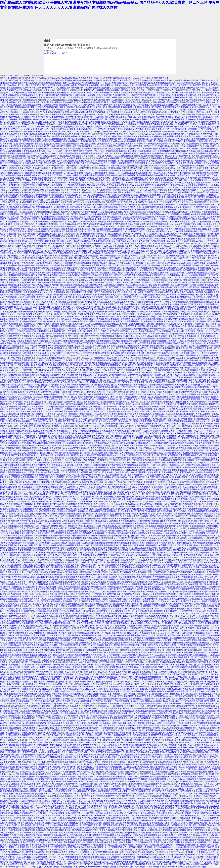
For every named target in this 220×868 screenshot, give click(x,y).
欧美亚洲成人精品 (48, 234)
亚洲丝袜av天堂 (41, 170)
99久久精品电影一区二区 (28, 762)
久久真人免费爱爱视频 (105, 248)
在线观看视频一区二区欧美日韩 (84, 338)
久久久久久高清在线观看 (124, 93)
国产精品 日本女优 (125, 684)
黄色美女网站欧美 (12, 842)
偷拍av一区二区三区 (29, 229)
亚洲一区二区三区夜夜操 (42, 358)
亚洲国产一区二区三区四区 (107, 287)
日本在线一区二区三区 (14, 282)
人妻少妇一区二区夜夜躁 (93, 453)
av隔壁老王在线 (203, 273)
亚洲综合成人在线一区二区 (83, 390)
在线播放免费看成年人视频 (148, 752)
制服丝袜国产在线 (18, 448)
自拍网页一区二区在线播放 (163, 492)
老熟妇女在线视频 (133, 404)
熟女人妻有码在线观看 (166, 560)
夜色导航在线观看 (47, 317)
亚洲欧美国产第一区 (172, 611)
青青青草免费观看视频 (176, 102)
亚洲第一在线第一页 (128, 528)
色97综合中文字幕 (170, 699)
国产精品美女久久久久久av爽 (143, 560)
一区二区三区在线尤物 (198, 97)
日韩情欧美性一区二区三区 (207, 497)
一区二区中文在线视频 (105, 463)
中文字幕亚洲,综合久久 (173, 261)
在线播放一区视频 (188, 394)
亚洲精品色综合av (10, 312)
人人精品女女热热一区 (184, 540)
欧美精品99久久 (19, 382)
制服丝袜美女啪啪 (92, 475)
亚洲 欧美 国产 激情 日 (155, 251)
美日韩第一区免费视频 (122, 523)
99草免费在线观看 (122, 338)
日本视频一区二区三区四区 (100, 124)
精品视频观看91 (67, 149)
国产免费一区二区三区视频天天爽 (73, 83)
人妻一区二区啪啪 (23, 268)
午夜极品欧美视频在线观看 (195, 557)
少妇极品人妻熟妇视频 (174, 290)
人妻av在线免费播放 (209, 149)
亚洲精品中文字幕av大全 (74, 353)
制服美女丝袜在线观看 (175, 183)
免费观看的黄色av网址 (195, 355)
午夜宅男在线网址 (168, 166)
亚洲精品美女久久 (185, 567)
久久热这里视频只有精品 (93, 158)
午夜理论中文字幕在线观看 (89, 511)
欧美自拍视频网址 (157, 767)
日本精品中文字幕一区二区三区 (99, 114)
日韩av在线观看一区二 (25, 153)
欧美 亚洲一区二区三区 (129, 769)
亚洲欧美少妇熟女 (160, 336)
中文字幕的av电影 (205, 287)
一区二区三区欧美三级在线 (183, 375)
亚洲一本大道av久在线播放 (109, 219)
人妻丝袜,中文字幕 (189, 217)
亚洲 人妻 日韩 (17, 217)
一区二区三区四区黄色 (98, 428)
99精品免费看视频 (198, 358)
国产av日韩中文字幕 (165, 334)
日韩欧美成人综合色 (179, 575)
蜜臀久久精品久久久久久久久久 (161, 679)
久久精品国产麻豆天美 (174, 132)
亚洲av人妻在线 (72, 560)
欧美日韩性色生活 (37, 112)
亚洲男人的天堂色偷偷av (80, 207)
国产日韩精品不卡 (18, 173)
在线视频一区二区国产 (85, 521)
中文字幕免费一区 (139, 482)
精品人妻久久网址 (173, 533)
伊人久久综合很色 (36, 146)
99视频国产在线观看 (204, 292)
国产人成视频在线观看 (16, 156)
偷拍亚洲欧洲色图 (7, 268)
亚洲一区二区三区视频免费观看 (100, 609)
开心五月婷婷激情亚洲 (183, 577)
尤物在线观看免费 (81, 704)
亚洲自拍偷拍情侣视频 (43, 565)
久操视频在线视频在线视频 (143, 708)
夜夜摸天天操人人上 (72, 424)
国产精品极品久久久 (143, 426)
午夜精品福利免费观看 (182, 687)
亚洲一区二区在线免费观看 (104, 129)
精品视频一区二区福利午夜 (135, 351)
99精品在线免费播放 (23, 721)
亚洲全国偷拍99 (75, 660)
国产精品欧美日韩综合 (71, 312)
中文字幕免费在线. (144, 728)
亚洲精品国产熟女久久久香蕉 (121, 214)
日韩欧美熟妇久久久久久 (103, 767)
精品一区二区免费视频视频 (97, 467)
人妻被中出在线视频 (148, 158)
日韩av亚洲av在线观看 (180, 713)
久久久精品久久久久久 (115, 290)
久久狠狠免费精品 (12, 504)
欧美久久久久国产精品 (9, 840)
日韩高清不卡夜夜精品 (61, 489)
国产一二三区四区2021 (87, 557)
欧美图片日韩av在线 (117, 168)
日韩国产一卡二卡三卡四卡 (190, 613)
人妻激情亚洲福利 (125, 385)
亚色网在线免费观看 (158, 545)
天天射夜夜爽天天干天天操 (173, 197)
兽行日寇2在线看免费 (166, 202)
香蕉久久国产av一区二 (180, 282)
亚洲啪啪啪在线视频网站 (94, 90)
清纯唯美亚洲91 (135, 324)
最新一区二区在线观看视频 (156, 380)
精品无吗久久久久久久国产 (178, 241)
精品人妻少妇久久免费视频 (205, 188)
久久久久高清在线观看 (205, 606)
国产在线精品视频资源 (53, 730)
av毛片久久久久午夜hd (168, 175)
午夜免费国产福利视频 (178, 280)
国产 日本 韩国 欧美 (173, 489)
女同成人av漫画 (23, 767)
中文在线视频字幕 (84, 129)
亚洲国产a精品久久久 (203, 604)
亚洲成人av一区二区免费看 (189, 458)
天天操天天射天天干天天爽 (192, 226)
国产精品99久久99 (120, 124)
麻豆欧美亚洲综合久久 (111, 419)
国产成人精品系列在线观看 (108, 373)
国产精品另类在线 (170, 555)
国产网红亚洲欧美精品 (182, 219)
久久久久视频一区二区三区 (134, 402)
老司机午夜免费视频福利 (101, 161)
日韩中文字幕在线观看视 (19, 326)
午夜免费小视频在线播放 (38, 494)
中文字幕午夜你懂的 (82, 436)
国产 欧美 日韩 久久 (98, 784)
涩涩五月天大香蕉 (63, 136)
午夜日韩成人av (80, 231)
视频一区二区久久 (79, 716)
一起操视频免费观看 (98, 258)
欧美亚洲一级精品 (104, 438)
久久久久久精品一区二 (51, 90)
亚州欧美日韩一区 (97, 107)
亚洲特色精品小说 (22, 107)
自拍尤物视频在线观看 (160, 377)
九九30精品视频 (23, 635)
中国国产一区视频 (189, 285)
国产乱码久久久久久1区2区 (16, 657)
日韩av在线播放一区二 (52, 394)
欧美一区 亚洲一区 (117, 519)
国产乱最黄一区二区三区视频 (200, 129)
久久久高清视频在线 (171, 134)
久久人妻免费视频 (204, 124)
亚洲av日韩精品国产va (166, 331)
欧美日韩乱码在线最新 (50, 149)
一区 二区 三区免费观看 (103, 304)
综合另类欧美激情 (45, 419)
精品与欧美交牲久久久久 (128, 669)
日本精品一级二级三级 (148, 397)
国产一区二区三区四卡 (9, 80)
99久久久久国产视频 (41, 482)
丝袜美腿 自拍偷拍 (164, 643)
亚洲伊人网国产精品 (103, 202)
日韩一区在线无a (148, 334)
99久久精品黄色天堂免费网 (92, 97)
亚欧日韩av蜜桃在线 (33, 633)
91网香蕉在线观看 (46, 455)
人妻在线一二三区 (137, 536)
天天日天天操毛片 (55, 175)
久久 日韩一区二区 (110, 433)
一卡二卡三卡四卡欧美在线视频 (90, 801)
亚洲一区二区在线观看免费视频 (125, 307)
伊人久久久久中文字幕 (66, 499)
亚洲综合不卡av (125, 151)
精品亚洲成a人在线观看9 (152, 755)
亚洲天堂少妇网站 (177, 355)
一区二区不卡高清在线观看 (131, 243)
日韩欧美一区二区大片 (138, 190)
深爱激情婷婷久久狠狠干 (51, 774)
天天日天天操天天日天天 (207, 158)
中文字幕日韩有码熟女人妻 (61, 745)
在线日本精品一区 (204, 660)
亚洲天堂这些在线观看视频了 (127, 321)
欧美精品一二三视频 (51, 691)
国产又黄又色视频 (87, 341)
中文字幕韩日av (169, 107)
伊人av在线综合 (137, 358)
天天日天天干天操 (183, 202)
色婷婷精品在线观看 (144, 409)
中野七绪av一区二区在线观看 (62, 516)
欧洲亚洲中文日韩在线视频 (168, 88)
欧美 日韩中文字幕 (22, 292)
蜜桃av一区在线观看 (81, 431)
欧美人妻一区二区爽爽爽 (164, 441)
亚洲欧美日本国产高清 (77, 261)
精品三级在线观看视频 (89, 738)
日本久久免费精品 (209, 166)
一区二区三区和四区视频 (158, 119)
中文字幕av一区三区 (15, 102)
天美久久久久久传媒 (97, 329)
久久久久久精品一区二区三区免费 (192, 321)
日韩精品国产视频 (96, 319)
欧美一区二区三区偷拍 (90, 713)
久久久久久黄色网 (81, 236)
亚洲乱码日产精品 (132, 192)
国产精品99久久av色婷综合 (69, 212)
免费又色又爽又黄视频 (186, 453)
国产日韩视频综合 (148, 321)
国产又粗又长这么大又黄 (58, 246)
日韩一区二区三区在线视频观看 (27, 801)
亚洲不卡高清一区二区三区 (133, 365)
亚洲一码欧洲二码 (62, 107)
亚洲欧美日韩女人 (210, 536)
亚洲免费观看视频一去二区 (149, 197)
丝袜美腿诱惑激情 (43, 609)
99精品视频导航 (33, 321)
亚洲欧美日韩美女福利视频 (51, 567)
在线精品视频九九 (104, 309)
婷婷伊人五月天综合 (48, 733)
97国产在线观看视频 (144, 640)
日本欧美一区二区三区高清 (187, 441)
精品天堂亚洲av (146, 696)
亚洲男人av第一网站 (65, 258)
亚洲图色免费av (27, 475)
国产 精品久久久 (105, 421)
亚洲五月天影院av (117, 404)
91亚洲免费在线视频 (48, 762)
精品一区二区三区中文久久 (183, 382)
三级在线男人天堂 (46, 163)
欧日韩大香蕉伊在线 (205, 436)
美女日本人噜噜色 (63, 519)
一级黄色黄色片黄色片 (70, 867)
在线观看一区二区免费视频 (198, 80)
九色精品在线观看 (58, 158)
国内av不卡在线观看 (186, 295)
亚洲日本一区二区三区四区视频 (121, 596)
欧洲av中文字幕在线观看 (95, 166)
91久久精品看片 (88, 813)
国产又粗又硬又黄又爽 (149, 845)
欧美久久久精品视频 (64, 757)
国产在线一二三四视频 (201, 687)
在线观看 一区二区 (160, 188)
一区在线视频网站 (43, 110)
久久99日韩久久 (58, 239)
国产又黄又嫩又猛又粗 (195, 767)
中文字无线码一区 (198, 224)
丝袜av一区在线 (54, 798)
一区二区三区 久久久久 (114, 679)
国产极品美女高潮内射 (145, 85)
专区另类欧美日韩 (39, 854)
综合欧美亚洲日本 (202, 526)
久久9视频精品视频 (97, 365)
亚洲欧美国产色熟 (118, 548)
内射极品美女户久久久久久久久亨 (104, 431)
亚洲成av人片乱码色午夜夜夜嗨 (87, 455)
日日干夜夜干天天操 (37, 253)
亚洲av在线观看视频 (163, 687)
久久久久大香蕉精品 (86, 105)
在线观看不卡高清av (200, 248)
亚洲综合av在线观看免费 (180, 818)
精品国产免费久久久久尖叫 (202, 455)
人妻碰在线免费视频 (203, 742)
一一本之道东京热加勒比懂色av (145, 110)
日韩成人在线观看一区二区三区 (83, 648)
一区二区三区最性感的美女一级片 (164, 416)
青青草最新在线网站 (35, 197)
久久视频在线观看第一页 (207, 299)
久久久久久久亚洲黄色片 (53, 460)
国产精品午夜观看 (198, 592)
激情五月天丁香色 (201, 577)
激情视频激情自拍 (88, 263)
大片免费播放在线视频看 (95, 112)
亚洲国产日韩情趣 (140, 582)
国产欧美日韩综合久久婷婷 (58, 217)
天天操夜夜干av (11, 90)
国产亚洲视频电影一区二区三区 (84, 385)
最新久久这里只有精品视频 (137, 195)
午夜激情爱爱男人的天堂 (90, 575)
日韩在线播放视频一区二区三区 (149, 791)
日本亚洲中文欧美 (57, 117)
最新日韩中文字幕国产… (28, 467)
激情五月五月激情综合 (63, 533)
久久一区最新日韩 (37, 823)
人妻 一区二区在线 (34, 618)
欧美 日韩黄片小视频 (139, 119)
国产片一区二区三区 (81, 864)
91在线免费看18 (129, 847)
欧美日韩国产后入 (128, 575)
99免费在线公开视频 (83, 149)
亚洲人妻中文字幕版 (161, 100)
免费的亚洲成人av (28, 390)
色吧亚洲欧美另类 (75, 336)
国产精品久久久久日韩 (61, 716)
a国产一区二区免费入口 (69, 487)
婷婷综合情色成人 (119, 239)
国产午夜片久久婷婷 (158, 180)
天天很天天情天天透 (166, 648)
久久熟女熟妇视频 (36, 613)
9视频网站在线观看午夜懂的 (87, 830)
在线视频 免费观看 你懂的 (60, 114)
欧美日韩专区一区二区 (107, 460)
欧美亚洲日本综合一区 (59, 699)
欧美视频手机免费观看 (140, 102)
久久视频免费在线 (55, 679)
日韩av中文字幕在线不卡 (74, 175)
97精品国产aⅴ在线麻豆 (200, 864)
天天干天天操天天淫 (163, 246)
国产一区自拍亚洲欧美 (181, 83)
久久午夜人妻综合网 (107, 487)
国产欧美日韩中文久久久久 (176, 735)
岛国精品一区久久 (59, 416)
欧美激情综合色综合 (93, 314)
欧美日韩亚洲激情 (211, 312)
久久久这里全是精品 (51, 248)
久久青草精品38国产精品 (76, 606)
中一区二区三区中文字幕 (108, 528)
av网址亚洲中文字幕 (126, 553)
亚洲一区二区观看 (63, 492)
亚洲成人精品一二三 (163, 589)
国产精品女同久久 (182, 185)
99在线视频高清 (147, 246)
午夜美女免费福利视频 (178, 665)
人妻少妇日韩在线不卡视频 (161, 253)
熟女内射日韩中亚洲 (63, 163)
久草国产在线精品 (59, 740)
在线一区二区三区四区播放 (20, 251)
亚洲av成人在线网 (106, 806)
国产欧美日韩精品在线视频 (39, 426)
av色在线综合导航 (156, 190)
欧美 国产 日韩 (136, 738)
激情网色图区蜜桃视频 (45, 195)
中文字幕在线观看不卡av (21, 409)
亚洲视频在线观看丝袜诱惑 (57, 112)
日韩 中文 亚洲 (82, 621)
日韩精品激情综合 (176, 256)
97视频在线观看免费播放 (131, 645)
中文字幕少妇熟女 (193, 392)
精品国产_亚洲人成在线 (86, 760)
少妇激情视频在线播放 (135, 229)
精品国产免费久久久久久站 (14, 691)
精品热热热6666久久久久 (42, 207)
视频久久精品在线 (16, 725)
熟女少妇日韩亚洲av (62, 124)
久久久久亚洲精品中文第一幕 (76, 494)
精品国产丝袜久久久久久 (40, 523)
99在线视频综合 (166, 370)
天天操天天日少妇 (94, 197)
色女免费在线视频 (103, 341)
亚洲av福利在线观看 (92, 747)
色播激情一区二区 (74, 170)
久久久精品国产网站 (144, 596)
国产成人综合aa (150, 704)
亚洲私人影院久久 (21, 540)
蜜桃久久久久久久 (65, 436)
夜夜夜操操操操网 (208, 336)
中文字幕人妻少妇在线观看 (119, 149)
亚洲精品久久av (37, 472)
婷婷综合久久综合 (109, 88)
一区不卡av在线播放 (40, 421)
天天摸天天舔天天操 (161, 282)
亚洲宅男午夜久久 (36, 132)
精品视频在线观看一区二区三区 (122, 285)
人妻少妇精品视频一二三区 (130, 433)
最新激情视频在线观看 (166, 526)
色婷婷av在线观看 (50, 282)
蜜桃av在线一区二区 (183, 691)
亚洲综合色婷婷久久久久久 (150, 212)
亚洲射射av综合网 (115, 402)
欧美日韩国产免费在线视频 (27, 317)
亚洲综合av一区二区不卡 (169, 226)
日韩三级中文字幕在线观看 (148, 90)
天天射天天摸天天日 (210, 93)
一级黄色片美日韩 (87, 845)
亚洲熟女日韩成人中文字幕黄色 (70, 818)
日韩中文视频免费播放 (71, 857)
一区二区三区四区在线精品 (77, 214)
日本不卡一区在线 (43, 80)
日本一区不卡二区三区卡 (24, 416)
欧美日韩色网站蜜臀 (58, 290)
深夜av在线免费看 (169, 209)
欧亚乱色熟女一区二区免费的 (78, 273)
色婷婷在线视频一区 (90, 706)
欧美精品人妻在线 (86, 781)
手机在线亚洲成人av (76, 348)
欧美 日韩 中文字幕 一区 (44, 458)
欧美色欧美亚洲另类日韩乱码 (165, 497)
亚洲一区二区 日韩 (30, 682)
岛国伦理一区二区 (44, 794)
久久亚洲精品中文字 (132, 730)
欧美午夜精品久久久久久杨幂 (176, 205)
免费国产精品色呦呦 (79, 492)
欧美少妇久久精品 (32, 431)
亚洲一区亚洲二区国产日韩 (43, 166)
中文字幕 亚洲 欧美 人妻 (185, 136)
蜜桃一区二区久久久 (89, 355)
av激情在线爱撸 (52, 295)
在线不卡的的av (122, 119)
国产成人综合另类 (47, 562)
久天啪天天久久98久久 (140, 767)
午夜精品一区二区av (195, 730)
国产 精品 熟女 (201, 696)
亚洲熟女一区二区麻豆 (53, 657)
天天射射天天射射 (42, 648)
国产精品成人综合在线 (179, 840)
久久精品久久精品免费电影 (166, 200)
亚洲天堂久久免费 (82, 545)
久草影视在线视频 (184, 324)
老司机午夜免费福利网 (98, 640)
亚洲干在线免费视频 (189, 516)
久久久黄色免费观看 (51, 382)
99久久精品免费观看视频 (127, 538)
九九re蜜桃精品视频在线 (152, 509)
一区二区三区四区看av (155, 229)
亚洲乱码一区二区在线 (157, 351)
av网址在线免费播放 (70, 774)
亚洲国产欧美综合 (159, 385)
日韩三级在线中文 (99, 589)
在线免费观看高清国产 (191, 480)
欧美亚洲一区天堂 (57, 635)
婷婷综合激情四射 (36, 280)
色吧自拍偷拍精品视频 (110, 122)
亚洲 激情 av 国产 (96, 153)
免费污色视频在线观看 (189, 760)
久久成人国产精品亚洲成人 (170, 428)
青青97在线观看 (21, 494)
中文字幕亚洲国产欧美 (127, 562)
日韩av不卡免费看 (71, 811)
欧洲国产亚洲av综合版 (91, 859)
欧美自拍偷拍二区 (32, 725)
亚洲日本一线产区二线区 (44, 492)
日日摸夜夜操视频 (116, 246)
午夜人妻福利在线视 (13, 105)
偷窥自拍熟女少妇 (70, 553)
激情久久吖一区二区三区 (157, 482)
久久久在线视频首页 (196, 626)
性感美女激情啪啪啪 (92, 102)
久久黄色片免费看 (142, 241)
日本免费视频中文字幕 (185, 706)
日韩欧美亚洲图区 (87, 178)
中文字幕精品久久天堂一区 (67, 234)
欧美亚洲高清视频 (177, 392)
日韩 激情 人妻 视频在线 (42, 334)
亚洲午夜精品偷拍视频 (86, 628)
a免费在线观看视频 (192, 290)
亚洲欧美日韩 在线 (98, 377)
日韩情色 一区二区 (166, 326)
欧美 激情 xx (67, 205)
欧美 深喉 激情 (54, 767)
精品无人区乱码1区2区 (23, 380)
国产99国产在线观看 (163, 820)
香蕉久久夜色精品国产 (197, 195)
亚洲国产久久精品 (23, 859)
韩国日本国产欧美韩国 (83, 188)
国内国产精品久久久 (181, 343)
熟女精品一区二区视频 (112, 723)
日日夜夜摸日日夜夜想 (125, 579)
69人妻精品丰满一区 (98, 482)
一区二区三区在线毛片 (167, 234)
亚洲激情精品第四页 (44, 840)
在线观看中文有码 (31, 385)
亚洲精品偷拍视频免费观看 (166, 153)
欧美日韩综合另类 (184, 740)
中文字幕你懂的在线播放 (145, 95)
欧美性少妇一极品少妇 (209, 560)
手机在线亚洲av (209, 314)
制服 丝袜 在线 (120, 207)
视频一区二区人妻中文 (89, 387)
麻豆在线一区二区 (127, 80)
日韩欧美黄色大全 (107, 141)
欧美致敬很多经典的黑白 (183, 711)
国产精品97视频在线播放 (205, 747)
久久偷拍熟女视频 (105, 251)
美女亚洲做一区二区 (163, 592)
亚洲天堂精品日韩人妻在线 (80, 144)
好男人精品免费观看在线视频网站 (132, 745)
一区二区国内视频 (20, 426)
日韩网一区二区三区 (182, 127)
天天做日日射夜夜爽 (44, 224)
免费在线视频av (166, 207)
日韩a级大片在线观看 (27, 297)
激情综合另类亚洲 (182, 334)
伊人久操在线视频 (107, 579)
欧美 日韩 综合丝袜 (50, 830)
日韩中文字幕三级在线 (50, 392)
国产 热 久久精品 (109, 862)
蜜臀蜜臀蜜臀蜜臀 (183, 363)
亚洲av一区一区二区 (54, 151)
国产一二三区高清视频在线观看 (122, 156)
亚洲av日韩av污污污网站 (11, 808)
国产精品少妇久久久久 (120, 416)
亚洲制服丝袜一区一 (124, 713)
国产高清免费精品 (104, 190)
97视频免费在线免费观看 (207, 769)
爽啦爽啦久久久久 (125, 628)
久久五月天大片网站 (90, 820)
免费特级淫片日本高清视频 (179, 455)
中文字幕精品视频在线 (122, 110)
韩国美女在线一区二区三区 (55, 280)
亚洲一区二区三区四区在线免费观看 (123, 226)
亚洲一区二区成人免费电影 (121, 297)
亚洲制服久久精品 (123, 102)
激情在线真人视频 (122, 355)
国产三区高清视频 (151, 779)
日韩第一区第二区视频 (32, 248)
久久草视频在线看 (75, 747)
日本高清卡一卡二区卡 (23, 492)
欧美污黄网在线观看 (8, 443)
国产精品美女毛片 (27, 80)
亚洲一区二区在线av (151, 645)
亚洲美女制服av (33, 149)
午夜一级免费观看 (85, 331)
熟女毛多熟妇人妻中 (54, 587)
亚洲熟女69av (39, 738)
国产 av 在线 (112, 791)
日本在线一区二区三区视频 (86, 465)
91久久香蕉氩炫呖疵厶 (197, 275)
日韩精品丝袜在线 (185, 234)
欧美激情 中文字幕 (136, 124)
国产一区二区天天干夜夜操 (99, 231)
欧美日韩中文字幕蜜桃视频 (64, 842)
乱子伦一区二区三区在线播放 (106, 127)
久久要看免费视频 (181, 192)
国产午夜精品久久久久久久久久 (120, 112)
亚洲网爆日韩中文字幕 (48, 219)
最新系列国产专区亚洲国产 (36, 446)
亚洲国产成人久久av (203, 492)
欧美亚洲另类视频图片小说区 (145, 151)
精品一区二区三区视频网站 (200, 796)
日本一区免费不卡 (85, 657)
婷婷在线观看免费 (177, 119)
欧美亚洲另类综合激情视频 (55, 613)
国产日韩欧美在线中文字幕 (16, 764)
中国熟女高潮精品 (64, 825)
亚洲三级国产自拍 (146, 862)
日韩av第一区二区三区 (183, 207)
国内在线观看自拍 (27, 489)
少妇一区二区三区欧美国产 (77, 755)
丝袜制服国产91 (132, 270)
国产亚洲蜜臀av (21, 516)
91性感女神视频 (31, 706)
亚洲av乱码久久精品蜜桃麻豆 (167, 93)
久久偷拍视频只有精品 (18, 718)
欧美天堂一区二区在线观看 (150, 694)
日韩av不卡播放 (183, 662)
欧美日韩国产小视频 (21, 538)
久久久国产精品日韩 (122, 251)
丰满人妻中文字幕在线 (138, 83)
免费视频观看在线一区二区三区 (148, 209)
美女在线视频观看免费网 (45, 509)
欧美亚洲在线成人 (187, 292)
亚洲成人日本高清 (36, 360)
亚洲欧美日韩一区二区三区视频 (150, 562)
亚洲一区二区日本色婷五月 (64, 297)
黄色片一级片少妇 (109, 696)
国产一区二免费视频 (114, 436)
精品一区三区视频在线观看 (156, 105)
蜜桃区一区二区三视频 (64, 458)
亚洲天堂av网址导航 (168, 438)
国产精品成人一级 (104, 263)
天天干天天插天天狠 (194, 674)
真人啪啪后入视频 (168, 363)
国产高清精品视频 (179, 672)
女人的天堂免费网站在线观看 (23, 672)
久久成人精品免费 (63, 721)
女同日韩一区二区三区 (194, 112)
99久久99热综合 (43, 628)
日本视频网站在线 (203, 268)
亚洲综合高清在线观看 (18, 114)
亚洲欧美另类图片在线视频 (148, 521)
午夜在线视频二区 (197, 100)
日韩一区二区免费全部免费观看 (177, 638)
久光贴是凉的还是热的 (36, 828)
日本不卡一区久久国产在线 (180, 431)
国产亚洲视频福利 (107, 387)
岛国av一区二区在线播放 (148, 662)
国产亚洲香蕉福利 (111, 687)
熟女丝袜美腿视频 (120, 190)
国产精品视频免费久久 (152, 784)
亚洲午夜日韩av (43, 88)
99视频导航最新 (179, 830)
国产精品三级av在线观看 (106, 628)
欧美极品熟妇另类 (102, 195)
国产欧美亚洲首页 (187, 268)
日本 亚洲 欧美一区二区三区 (132, 511)
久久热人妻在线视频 (36, 764)
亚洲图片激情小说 (187, 88)
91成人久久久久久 (154, 304)
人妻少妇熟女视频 (77, 112)
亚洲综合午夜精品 (39, 679)
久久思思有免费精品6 (70, 823)
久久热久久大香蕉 (107, 613)
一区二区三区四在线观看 (104, 502)
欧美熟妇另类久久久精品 (170, 144)
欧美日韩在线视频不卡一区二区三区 (18, 428)
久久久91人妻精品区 (149, 565)
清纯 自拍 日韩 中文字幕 (182, 338)
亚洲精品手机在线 (28, 236)
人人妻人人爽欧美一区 (205, 414)
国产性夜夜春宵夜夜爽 (35, 97)
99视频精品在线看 (50, 105)
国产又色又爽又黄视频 (190, 134)
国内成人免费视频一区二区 (142, 355)
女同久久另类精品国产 (23, 368)
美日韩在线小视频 (200, 246)
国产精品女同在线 (193, 170)
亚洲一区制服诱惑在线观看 (101, 536)
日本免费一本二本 (168, 265)
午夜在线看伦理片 (46, 229)
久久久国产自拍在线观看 (122, 341)
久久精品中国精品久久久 (89, 326)
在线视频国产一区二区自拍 (136, 506)
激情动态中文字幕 (142, 411)
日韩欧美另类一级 (67, 830)
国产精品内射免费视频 (100, 545)
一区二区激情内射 (136, 380)
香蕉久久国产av (88, 248)
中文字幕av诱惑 (144, 314)
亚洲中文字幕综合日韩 (197, 229)
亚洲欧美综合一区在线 (157, 674)
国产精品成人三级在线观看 (90, 419)
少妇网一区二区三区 (17, 321)
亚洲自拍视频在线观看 (159, 224)
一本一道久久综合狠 (111, 334)
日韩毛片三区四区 (71, 643)
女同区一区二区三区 (144, 431)
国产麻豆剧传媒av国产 (193, 650)
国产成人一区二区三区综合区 (197, 197)
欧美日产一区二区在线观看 (27, 136)
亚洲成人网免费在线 (200, 640)
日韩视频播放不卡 (116, 601)
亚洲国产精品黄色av (56, 850)
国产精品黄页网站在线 (132, 295)
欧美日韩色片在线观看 (112, 587)
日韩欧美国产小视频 (76, 592)
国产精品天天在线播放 (38, 341)
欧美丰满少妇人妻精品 (184, 443)
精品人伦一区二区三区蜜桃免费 (41, 601)
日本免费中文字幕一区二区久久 (156, 599)
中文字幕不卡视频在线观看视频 (189, 645)
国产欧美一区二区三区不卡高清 (84, 550)
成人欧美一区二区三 (81, 757)
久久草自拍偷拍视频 (46, 202)
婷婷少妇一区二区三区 (155, 828)
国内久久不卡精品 (59, 153)
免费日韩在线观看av (139, 312)
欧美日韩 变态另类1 (92, 730)
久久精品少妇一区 (208, 134)
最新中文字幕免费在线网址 (126, 854)
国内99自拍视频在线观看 (126, 141)
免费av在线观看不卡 (11, 628)
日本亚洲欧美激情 (165, 307)
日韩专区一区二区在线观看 (142, 604)
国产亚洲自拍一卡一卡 (164, 127)
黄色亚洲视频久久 (201, 234)
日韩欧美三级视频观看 (82, 363)
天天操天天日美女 (163, 317)
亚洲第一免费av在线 (208, 258)
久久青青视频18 (69, 443)
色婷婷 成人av (39, 119)
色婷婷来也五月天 (155, 460)
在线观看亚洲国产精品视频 (49, 178)
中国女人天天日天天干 (102, 708)
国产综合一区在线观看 (159, 548)
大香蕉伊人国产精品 (151, 166)
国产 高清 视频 (176, 377)
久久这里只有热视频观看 (187, 178)
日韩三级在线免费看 (184, 652)
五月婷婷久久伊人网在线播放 (81, 209)
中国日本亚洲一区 (47, 168)
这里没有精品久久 (128, 219)
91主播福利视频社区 (190, 190)
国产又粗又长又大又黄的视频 (108, 441)
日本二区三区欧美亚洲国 (90, 88)
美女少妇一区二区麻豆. (186, 331)
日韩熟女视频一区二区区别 (164, 448)
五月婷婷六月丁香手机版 (33, 180)
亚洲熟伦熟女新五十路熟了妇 (104, 594)
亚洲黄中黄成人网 (192, 122)
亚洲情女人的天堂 (20, 674)
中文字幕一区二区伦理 (124, 280)
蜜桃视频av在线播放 (40, 268)
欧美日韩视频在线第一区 (15, 407)
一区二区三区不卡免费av (203, 431)
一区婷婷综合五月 (211, 241)
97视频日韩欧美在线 (36, 779)
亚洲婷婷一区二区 (118, 811)
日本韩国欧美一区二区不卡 (163, 156)
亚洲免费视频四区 (150, 295)
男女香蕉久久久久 (120, 292)
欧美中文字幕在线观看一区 (31, 572)
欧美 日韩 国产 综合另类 (147, 648)
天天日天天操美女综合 (63, 380)
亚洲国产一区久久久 (17, 183)
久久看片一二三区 (172, 394)
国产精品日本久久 (36, 285)
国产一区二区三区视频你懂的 (60, 555)
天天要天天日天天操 (11, 370)
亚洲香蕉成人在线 (178, 536)
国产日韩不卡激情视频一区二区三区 (186, 353)
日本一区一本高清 (21, 112)
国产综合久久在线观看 (135, 484)
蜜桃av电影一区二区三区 (63, 684)
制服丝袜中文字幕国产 (67, 511)
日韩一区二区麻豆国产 (40, 158)
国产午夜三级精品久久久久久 (200, 575)
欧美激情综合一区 (94, 587)
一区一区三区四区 (80, 601)
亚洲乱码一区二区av (157, 506)
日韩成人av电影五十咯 (73, 173)
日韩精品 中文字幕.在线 (61, 523)
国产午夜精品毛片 (32, 185)
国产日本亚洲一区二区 (72, 394)
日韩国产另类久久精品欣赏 (119, 482)
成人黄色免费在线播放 (143, 713)
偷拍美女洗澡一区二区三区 (34, 587)
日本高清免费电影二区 (172, 460)
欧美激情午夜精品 (134, 455)
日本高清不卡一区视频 (182, 820)
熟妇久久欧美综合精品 (82, 572)
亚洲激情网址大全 (87, 852)
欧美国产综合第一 (146, 200)
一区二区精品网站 (190, 236)
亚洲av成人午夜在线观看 (180, 161)
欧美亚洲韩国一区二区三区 (124, 750)
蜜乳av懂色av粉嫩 (48, 321)
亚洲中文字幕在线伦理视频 (42, 107)
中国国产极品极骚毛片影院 (116, 324)
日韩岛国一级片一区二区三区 (154, 455)
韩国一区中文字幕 (94, 334)
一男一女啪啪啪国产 (125, 760)
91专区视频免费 (140, 460)
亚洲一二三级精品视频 (129, 265)
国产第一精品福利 (168, 178)
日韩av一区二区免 (79, 136)
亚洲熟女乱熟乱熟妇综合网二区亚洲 (130, 299)
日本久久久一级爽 (73, 351)
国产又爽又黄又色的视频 (203, 728)
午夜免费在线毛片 (39, 246)
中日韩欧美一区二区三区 (180, 616)
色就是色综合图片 (123, 248)
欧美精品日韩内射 (114, 652)
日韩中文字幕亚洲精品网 (121, 136)
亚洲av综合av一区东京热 (146, 285)
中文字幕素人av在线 (56, 275)
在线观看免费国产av (65, 509)
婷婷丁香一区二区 (188, 124)
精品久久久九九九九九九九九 (157, 616)
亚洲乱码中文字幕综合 (146, 141)
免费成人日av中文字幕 (204, 360)
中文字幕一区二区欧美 (131, 428)
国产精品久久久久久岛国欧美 (74, 497)
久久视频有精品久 (83, 577)
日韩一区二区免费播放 (167, 436)
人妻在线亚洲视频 (122, 480)
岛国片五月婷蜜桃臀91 (179, 599)
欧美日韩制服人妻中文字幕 (175, 626)
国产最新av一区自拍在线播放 (138, 183)
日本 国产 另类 (15, 667)
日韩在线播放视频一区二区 (102, 358)
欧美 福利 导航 (158, 489)
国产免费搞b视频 (76, 80)
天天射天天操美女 (156, 129)
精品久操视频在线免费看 (49, 638)
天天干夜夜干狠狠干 (155, 309)
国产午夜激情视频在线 (55, 273)
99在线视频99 (153, 207)
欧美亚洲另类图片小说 (179, 348)
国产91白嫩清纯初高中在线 (86, 317)
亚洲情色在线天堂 (16, 431)
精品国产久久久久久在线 (94, 448)
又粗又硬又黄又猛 (201, 175)
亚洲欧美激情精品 (155, 611)
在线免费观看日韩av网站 (182, 604)
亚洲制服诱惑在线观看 (50, 324)
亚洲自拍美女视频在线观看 (127, 499)
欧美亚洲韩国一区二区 (197, 280)
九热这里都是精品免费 (144, 185)
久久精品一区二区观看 (137, 207)
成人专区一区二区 (86, 195)
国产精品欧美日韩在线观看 (69, 219)
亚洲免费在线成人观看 (31, 713)
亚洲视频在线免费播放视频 (50, 331)
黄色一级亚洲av (76, 674)
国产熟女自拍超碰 (62, 127)
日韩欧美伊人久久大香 (41, 161)
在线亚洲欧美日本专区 (68, 105)
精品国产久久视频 (63, 536)
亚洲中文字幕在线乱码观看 (77, 816)
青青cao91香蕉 (175, 482)
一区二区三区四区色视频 (73, 314)
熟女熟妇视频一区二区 (190, 419)
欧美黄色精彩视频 (67, 270)
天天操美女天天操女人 (107, 684)
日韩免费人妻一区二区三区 (185, 857)
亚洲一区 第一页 (40, 95)
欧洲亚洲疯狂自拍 (168, 706)
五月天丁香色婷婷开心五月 (125, 618)
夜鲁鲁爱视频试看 (73, 239)
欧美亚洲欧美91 (11, 307)
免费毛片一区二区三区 (122, 786)
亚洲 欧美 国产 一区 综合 (207, 394)
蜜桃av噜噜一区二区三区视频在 (29, 460)
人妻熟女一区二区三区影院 (172, 278)
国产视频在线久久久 (165, 540)
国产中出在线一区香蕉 (159, 840)
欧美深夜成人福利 (144, 156)
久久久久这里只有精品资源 (162, 684)
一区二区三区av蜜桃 (68, 450)
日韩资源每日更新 (62, 784)
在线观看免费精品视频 (70, 713)
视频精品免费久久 (132, 153)
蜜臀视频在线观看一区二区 (85, 684)
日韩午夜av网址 (55, 341)
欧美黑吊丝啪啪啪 (171, 760)
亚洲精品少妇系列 (121, 738)
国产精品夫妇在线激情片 (56, 336)
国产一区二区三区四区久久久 (161, 173)
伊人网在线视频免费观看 (116, 107)
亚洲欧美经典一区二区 (30, 370)
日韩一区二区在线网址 (190, 465)
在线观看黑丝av (172, 251)
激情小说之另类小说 (33, 355)
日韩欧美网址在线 (196, 840)
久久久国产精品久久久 (199, 450)
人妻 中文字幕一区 (129, 394)
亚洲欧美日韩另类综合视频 (23, 224)
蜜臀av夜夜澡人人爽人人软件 (110, 295)
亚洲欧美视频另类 (156, 132)
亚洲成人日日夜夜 (187, 251)
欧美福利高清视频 (107, 531)
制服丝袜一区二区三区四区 (75, 95)
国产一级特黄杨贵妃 (48, 499)
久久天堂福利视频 (28, 628)
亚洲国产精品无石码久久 (65, 129)
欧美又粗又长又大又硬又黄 (81, 127)
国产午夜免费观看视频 (12, 353)
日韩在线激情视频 (21, 363)
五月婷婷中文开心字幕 (188, 416)
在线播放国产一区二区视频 (103, 119)
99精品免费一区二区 (47, 477)
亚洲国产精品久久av (115, 261)
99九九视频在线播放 (33, 777)
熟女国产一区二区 (88, 441)
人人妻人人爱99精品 (61, 604)
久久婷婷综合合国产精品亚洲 (188, 166)
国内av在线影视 (146, 669)
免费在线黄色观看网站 (201, 173)
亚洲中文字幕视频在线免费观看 (199, 519)
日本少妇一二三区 (45, 750)
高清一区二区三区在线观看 (120, 489)
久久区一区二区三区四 (203, 338)
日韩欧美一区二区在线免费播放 (67, 750)
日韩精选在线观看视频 (141, 489)
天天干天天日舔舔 (157, 655)
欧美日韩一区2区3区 (65, 477)
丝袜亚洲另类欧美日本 (201, 397)
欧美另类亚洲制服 (14, 88)
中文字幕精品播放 (184, 543)
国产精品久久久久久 (21, 472)
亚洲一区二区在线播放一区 (108, 774)
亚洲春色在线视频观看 (193, 377)
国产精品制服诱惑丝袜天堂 (174, 550)
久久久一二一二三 (23, 261)
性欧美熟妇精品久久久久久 (25, 708)
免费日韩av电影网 (43, 416)
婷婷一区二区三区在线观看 (113, 540)
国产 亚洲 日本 (115, 428)
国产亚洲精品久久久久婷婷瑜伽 (106, 302)
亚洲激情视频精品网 (111, 197)
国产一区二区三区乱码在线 (191, 553)
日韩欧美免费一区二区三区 (102, 864)
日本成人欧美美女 (92, 122)
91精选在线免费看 (205, 446)
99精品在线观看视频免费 (58, 346)
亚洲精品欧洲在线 (109, 253)
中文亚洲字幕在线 (188, 158)
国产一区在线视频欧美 (37, 798)
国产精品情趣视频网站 (62, 363)
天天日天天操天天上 (31, 752)
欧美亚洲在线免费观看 (60, 648)
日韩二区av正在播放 (97, 816)
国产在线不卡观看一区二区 (171, 557)
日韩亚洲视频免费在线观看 (138, 346)
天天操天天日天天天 (173, 139)
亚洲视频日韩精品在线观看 (203, 813)
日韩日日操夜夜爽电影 (146, 618)
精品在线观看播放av (82, 241)
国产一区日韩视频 (121, 577)
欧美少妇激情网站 (48, 258)
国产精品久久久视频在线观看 (19, 207)
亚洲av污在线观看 (208, 122)
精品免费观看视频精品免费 (205, 200)
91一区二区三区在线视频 (97, 764)
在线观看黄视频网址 (90, 312)
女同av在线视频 (186, 407)
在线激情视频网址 (113, 606)
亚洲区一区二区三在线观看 (11, 385)
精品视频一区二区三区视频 (141, 570)
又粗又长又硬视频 (200, 85)
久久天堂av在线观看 (76, 613)
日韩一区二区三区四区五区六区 (190, 487)
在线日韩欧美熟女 (125, 460)
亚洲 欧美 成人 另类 (80, 672)
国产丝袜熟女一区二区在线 (143, 781)
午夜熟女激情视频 (206, 708)
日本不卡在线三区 (77, 796)
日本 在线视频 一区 (75, 134)
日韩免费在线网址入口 (168, 110)
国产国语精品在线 (96, 229)
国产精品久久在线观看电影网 (60, 446)
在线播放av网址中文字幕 (197, 672)
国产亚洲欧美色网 (41, 582)
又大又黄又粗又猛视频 (206, 816)
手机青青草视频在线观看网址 (102, 321)
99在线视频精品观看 (125, 635)
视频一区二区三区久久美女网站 (27, 141)
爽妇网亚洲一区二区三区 (93, 701)
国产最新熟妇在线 (159, 798)
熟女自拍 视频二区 (125, 282)
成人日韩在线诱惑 (53, 312)
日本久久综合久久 (155, 261)
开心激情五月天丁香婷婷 (107, 718)
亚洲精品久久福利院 (22, 166)
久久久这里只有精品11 (200, 180)
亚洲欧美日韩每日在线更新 (108, 857)
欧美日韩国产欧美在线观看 (50, 443)
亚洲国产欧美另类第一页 (17, 613)
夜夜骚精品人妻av (174, 463)
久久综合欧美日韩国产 (80, 370)
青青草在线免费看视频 (192, 509)
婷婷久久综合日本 (183, 764)
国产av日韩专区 (140, 112)
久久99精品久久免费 (152, 475)
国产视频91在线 (165, 275)
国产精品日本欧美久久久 (123, 224)
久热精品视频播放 (89, 460)
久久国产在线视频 (83, 594)
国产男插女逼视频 (139, 825)
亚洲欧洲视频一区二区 (12, 484)
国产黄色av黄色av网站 (110, 353)
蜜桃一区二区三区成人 (18, 453)
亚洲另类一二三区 (152, 365)
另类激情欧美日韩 (47, 579)
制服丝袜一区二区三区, (151, 404)
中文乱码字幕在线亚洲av (125, 463)
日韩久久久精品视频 (167, 324)
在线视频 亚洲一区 (90, 616)
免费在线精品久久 (89, 373)
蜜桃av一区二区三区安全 (29, 704)
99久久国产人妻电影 (151, 243)
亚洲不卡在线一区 (107, 312)
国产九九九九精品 (161, 161)
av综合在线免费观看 (101, 192)
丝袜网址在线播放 (18, 197)
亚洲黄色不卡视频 (25, 582)
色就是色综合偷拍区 (147, 331)
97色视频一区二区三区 (195, 506)
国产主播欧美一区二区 (81, 721)
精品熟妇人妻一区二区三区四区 (76, 677)
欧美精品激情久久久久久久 (21, 290)
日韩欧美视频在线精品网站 (168, 158)
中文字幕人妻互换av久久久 (195, 132)
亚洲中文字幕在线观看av (199, 253)
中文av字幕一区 (29, 88)
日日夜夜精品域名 (123, 560)
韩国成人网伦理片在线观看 (140, 577)
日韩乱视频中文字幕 (149, 222)
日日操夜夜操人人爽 (185, 107)
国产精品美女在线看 (133, 275)
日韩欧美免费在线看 (77, 808)
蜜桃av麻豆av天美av (176, 674)
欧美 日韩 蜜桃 (139, 117)
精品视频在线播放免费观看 (51, 185)
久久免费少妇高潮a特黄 (138, 173)
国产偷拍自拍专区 (55, 735)
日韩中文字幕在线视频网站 (57, 119)
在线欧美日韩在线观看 (132, 234)
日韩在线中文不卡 (39, 735)
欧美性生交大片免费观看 (78, 153)
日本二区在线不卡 (168, 645)
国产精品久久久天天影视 (83, 202)
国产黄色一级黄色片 (67, 633)
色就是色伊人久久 (34, 156)
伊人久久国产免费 (141, 170)
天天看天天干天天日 (45, 411)
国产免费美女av (19, 433)
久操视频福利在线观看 (157, 112)
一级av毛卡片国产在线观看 (134, 867)
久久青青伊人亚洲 (195, 312)
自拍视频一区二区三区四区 (106, 845)
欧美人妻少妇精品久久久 (35, 205)
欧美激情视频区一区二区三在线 (194, 502)
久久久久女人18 (89, 170)
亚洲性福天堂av (60, 652)
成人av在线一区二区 (200, 83)
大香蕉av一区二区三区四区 (16, 343)
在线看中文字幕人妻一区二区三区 (173, 631)
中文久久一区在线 (20, 117)
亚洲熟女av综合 (111, 175)
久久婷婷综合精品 (81, 224)
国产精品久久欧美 (128, 90)
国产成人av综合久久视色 (145, 553)
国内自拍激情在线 (107, 713)
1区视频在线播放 (206, 833)
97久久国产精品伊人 (110, 497)
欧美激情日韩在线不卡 (167, 151)
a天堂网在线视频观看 (118, 375)
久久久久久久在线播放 (170, 601)
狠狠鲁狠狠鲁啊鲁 (135, 107)
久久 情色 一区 (91, 735)
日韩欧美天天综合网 (22, 192)
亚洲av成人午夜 (37, 730)
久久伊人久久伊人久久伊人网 (140, 239)
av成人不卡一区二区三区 (28, 579)
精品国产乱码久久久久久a (11, 397)
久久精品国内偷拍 (83, 297)
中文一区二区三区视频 (114, 850)
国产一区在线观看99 (176, 351)
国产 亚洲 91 (184, 402)
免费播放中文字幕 (59, 426)
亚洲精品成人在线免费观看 (87, 256)
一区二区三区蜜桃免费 (41, 261)
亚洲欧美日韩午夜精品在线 (188, 265)
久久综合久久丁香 (34, 691)
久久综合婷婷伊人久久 (41, 465)
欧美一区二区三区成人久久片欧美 (37, 604)
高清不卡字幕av (36, 689)
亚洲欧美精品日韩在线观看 (194, 704)
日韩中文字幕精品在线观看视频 (140, 375)
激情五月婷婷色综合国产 (28, 139)
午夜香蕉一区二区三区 (47, 338)
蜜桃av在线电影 (19, 222)
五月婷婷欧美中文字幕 (130, 716)
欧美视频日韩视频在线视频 (193, 482)
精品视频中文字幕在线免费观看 (120, 543)
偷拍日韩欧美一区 (16, 185)
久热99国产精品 (68, 621)
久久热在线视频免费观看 (163, 577)
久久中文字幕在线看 (89, 212)
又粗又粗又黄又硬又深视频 (207, 382)
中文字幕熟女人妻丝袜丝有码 (124, 414)
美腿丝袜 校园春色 (43, 489)
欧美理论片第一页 (41, 696)
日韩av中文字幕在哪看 (29, 387)
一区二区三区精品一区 (21, 226)
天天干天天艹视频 (36, 241)
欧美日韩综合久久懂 (129, 197)
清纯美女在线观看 (175, 380)
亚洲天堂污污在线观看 (139, 217)
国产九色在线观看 (32, 424)
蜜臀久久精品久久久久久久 (191, 309)
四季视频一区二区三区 (145, 263)
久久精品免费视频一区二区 (194, 609)
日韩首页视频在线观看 (179, 302)
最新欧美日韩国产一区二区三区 (181, 582)
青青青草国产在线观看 (90, 200)
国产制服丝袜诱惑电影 (52, 453)
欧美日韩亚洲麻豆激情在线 (37, 265)
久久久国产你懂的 (180, 669)
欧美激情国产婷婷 (175, 572)
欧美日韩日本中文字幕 (37, 377)
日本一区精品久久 (28, 684)
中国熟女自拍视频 (42, 475)
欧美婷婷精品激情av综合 (38, 114)
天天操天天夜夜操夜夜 (53, 643)
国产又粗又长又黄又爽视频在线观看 (187, 141)
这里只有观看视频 (204, 723)
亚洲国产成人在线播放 (175, 170)
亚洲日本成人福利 (197, 411)
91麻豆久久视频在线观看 (72, 90)
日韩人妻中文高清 (18, 755)
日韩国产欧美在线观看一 (128, 343)
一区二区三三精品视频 (12, 163)
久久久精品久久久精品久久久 (111, 351)
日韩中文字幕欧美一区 (129, 287)
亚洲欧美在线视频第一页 (74, 735)
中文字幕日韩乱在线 (204, 329)
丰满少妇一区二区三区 (138, 114)
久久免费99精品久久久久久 (37, 448)
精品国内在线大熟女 (171, 701)
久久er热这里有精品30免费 (14, 373)
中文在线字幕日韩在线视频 (109, 660)
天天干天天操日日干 (207, 784)
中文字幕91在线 (163, 353)
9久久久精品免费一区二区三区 (186, 258)
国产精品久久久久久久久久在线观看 (75, 728)
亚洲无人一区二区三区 (177, 346)
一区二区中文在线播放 (209, 265)
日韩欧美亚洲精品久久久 (184, 742)
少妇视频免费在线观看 (28, 219)
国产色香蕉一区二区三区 (143, 146)
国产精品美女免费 (50, 188)
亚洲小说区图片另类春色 (112, 747)
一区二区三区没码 (25, 738)
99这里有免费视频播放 (208, 677)
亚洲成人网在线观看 (144, 80)
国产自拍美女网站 (124, 582)
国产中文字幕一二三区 (81, 489)
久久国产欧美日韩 (156, 114)
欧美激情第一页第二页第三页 (190, 209)
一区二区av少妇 (199, 740)
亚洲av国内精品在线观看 (115, 509)
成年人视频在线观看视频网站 (67, 579)
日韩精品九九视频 (108, 200)
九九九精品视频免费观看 (191, 144)
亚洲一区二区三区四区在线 (43, 192)
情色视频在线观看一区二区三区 (116, 217)
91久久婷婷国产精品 (168, 521)
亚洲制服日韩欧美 (7, 859)
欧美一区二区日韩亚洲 (103, 523)
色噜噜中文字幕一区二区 (127, 662)
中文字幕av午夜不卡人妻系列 (17, 134)
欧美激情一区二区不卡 (152, 107)
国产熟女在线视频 (181, 370)
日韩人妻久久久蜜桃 (13, 248)
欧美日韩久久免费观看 (21, 175)
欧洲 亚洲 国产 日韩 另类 (188, 438)
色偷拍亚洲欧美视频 (140, 136)
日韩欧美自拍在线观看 (149, 407)
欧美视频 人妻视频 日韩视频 (122, 209)
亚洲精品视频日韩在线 (18, 132)
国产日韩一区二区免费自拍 (191, 90)
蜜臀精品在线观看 (87, 643)
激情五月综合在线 (207, 716)
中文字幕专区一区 (164, 219)
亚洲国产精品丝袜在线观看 (161, 97)
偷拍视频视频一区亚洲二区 (47, 531)
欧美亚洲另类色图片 (79, 124)
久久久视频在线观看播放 (207, 601)
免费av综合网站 (153, 117)
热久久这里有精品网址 (199, 185)
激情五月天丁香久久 (102, 633)
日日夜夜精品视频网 (21, 599)
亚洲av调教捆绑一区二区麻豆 (52, 755)
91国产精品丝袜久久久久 (165, 231)
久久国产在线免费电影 (27, 239)
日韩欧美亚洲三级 (51, 241)
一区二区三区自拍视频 (107, 562)
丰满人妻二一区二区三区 (189, 562)
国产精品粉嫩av (212, 192)
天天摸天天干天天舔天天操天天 (93, 867)
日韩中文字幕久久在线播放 (145, 806)
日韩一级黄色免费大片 (144, 93)
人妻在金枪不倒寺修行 (53, 360)
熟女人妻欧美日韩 (43, 153)
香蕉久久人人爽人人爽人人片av (36, 747)
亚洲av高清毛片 (19, 404)
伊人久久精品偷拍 (148, 813)
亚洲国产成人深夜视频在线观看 (134, 132)
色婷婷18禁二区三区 (44, 652)
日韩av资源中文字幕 (184, 579)
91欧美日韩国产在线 (37, 273)
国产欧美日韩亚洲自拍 (72, 453)
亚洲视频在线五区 (51, 450)
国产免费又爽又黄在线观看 (55, 299)
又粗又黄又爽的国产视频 (22, 850)
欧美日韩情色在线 (98, 222)
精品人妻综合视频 (179, 317)
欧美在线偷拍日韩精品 (60, 482)
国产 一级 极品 (56, 421)
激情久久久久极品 (73, 251)
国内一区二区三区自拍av (149, 265)
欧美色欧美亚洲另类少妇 (191, 114)
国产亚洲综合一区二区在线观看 (206, 806)
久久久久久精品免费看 (67, 287)
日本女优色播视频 (14, 188)
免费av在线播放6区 (120, 83)
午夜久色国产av (63, 370)
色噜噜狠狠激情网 (210, 114)
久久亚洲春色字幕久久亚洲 (14, 122)
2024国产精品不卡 (187, 297)
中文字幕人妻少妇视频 (193, 256)
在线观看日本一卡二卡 (121, 231)
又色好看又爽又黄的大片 (187, 95)
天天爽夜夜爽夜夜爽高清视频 (54, 93)
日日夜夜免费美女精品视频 (159, 83)
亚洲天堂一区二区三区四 (76, 723)
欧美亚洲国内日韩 (28, 411)
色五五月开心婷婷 (25, 536)
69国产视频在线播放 (92, 769)
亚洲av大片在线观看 (141, 341)
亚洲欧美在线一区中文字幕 (71, 392)
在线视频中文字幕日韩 (56, 862)
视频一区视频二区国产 (157, 572)
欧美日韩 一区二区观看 (208, 236)
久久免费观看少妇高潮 (67, 304)
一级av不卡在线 (117, 506)
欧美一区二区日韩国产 (116, 329)
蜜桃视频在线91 (155, 523)
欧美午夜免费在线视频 (170, 124)
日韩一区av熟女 (11, 119)
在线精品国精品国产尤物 (109, 317)
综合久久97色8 (52, 183)
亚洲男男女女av (168, 579)
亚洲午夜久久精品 (71, 151)
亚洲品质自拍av (47, 725)
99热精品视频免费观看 (91, 278)
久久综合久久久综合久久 (76, 197)
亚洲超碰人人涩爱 (192, 183)
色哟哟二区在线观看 (124, 830)
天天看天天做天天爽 (124, 665)
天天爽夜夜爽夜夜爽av (180, 100)
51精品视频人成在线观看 (109, 212)
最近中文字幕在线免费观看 (53, 813)
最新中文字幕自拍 (47, 136)
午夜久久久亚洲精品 (134, 704)
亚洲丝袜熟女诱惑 (23, 679)
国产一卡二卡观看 (69, 331)
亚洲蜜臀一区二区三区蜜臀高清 (112, 828)
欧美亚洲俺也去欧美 (95, 803)
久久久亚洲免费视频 (58, 582)
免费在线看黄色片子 (13, 100)
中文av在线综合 (86, 414)
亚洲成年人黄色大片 (163, 375)
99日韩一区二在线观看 (108, 151)
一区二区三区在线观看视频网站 (155, 168)
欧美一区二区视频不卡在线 (190, 555)
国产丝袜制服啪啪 (107, 691)
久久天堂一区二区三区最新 (144, 258)
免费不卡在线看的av (155, 424)
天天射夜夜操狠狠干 (8, 762)
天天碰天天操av (145, 336)
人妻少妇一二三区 (37, 348)
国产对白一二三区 (36, 718)
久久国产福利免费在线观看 (111, 336)
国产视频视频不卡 (12, 553)
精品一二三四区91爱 (204, 136)
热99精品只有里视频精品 (155, 236)
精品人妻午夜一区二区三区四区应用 (161, 747)
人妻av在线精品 (206, 545)
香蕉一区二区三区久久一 (154, 757)
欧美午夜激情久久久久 (111, 394)
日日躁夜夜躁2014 (120, 584)
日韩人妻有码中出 (209, 317)
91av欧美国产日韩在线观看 (163, 443)
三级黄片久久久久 (91, 426)
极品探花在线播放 (51, 83)
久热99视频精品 (165, 397)
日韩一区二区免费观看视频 (178, 390)
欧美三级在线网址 (53, 375)
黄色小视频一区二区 (40, 833)
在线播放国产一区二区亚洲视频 (159, 299)
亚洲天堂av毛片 (101, 168)
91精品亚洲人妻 (137, 701)
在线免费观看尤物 (87, 234)
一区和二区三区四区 (15, 424)
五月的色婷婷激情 (42, 463)
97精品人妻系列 (157, 650)
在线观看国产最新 (159, 796)
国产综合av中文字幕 (110, 117)
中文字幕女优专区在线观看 (53, 329)
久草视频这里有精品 (29, 511)
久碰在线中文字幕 (202, 326)
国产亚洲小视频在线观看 (13, 346)
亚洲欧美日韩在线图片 (146, 88)
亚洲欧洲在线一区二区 (123, 450)
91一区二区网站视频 (159, 280)
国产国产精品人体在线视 (174, 531)
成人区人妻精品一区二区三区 (172, 122)
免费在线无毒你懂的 (76, 470)
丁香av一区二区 (42, 606)
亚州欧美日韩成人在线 (9, 95)
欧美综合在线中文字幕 (21, 592)
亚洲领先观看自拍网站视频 (101, 494)
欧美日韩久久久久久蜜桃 (83, 446)
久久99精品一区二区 (23, 640)
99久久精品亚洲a (35, 83)
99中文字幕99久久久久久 (157, 256)
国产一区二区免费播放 (186, 273)
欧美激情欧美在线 (68, 577)
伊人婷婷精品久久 (7, 652)
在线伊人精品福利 (102, 209)
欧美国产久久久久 (185, 175)
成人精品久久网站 (20, 699)
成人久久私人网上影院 (14, 351)
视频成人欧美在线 (41, 209)
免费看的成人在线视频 (109, 626)
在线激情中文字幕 (199, 214)
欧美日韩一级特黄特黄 (68, 526)
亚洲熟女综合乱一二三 (200, 231)
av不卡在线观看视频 (35, 404)
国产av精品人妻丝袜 (100, 270)
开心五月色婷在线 (207, 190)
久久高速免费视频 (51, 270)
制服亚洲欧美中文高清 (64, 229)
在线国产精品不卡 (180, 97)
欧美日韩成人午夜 (7, 358)
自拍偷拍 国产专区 (16, 662)
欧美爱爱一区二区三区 (167, 567)
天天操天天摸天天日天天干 (82, 343)
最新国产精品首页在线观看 (148, 122)
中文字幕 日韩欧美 (138, 309)
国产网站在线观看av (96, 290)
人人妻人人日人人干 (21, 438)
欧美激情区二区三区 (72, 200)
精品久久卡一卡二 (203, 421)
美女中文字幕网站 (73, 117)
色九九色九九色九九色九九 (66, 399)
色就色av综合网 (112, 448)
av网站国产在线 (54, 521)
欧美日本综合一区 (198, 343)
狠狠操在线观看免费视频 (200, 713)
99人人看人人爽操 (185, 823)
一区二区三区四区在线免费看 (95, 173)
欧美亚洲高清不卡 (192, 336)
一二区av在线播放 (170, 504)
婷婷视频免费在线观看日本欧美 (139, 161)
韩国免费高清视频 (37, 134)
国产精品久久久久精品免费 (29, 93)
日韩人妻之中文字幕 (104, 570)
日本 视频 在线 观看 (61, 334)
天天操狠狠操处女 (189, 387)
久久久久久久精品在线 (87, 450)
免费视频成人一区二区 (18, 280)
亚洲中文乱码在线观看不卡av (21, 480)
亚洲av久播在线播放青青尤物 (15, 146)
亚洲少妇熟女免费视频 (28, 626)
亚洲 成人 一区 (77, 711)
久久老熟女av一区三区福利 (35, 243)
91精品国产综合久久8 (80, 536)
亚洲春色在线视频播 (19, 798)
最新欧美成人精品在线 (99, 236)
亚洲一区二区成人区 (163, 85)
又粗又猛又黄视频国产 (9, 195)
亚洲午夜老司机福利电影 (38, 117)
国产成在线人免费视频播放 (107, 185)
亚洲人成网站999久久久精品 (128, 531)
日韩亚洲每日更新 (68, 772)
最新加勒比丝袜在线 (65, 236)
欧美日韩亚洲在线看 (90, 351)
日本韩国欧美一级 (23, 158)
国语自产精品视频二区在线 (178, 180)
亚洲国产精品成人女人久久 (80, 119)
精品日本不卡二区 (101, 285)
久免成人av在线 (208, 458)
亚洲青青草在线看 (72, 263)
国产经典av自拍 (26, 95)
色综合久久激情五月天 (53, 373)
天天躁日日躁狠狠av (69, 777)
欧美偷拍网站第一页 (27, 660)
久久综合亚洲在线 (68, 309)
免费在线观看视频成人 (48, 511)
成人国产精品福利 (158, 102)
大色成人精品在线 (90, 660)
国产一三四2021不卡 (23, 528)
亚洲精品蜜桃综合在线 (129, 497)
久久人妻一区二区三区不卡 (79, 222)
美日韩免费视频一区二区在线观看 (74, 382)
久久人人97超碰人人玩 (205, 835)
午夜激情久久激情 (118, 178)
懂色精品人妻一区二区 (97, 380)
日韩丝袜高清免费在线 (103, 93)
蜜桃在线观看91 (130, 314)
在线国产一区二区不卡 (158, 494)
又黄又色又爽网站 (158, 594)
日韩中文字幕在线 (63, 385)
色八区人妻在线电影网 (23, 319)
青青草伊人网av (31, 455)
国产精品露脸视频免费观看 (132, 699)
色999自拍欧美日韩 (73, 460)
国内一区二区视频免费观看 (136, 818)
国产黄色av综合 (112, 424)
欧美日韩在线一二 (141, 253)
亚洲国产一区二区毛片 (188, 243)
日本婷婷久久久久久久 (16, 329)
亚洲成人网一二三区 (177, 105)
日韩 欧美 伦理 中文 (169, 243)
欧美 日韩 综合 (73, 88)
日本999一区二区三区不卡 (41, 363)
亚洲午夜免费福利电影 (166, 95)
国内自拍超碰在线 (115, 867)
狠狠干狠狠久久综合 (70, 828)
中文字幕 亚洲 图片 (20, 689)
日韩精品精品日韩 (52, 190)
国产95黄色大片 (15, 543)
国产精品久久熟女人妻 (25, 302)
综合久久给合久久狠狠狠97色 (191, 504)
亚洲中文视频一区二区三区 (96, 226)
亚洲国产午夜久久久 (205, 285)
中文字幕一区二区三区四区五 (181, 188)
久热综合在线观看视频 (69, 387)
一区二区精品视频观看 (73, 185)
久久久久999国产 (53, 433)
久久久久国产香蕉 (128, 302)
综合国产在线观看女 (162, 80)
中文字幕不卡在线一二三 (54, 472)
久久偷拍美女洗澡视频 (196, 587)
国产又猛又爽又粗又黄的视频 (78, 650)
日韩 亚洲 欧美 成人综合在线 (120, 258)
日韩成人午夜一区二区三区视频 (185, 833)
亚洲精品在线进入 (112, 90)
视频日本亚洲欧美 (160, 149)
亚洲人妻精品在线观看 (77, 416)
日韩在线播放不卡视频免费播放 (143, 691)
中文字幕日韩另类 (23, 358)
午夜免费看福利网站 (201, 409)
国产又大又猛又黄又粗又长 (23, 110)
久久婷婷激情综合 (141, 214)
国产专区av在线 (89, 139)
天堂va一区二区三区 (97, 409)
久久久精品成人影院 (144, 711)
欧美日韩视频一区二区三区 (107, 243)
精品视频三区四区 (16, 278)
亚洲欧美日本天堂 (89, 219)
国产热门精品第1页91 (129, 212)
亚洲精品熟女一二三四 (21, 334)
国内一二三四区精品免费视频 (92, 324)
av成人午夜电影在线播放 (184, 733)
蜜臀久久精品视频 (189, 523)
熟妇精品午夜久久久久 (16, 336)
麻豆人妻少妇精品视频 (132, 784)
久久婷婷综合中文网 (97, 652)
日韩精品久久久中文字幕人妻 (22, 256)
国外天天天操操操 (166, 565)
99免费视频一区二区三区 (87, 772)
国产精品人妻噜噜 (28, 784)
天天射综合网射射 (61, 565)
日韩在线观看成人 (151, 144)
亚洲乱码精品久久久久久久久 (113, 455)
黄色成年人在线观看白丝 (146, 202)
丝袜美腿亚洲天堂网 (42, 480)
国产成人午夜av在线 (90, 665)
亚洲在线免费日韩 (208, 290)
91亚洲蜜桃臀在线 (81, 258)
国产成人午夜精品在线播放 (128, 368)
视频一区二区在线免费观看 (70, 183)
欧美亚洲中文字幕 (127, 185)
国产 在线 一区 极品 (54, 200)
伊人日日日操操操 (32, 231)
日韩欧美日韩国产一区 (182, 85)
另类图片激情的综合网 (150, 368)
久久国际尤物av (191, 545)
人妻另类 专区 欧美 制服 (148, 326)
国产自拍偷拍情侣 (138, 338)
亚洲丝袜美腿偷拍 (121, 114)
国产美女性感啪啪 (16, 633)
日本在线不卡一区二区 (197, 584)
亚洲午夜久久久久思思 (141, 492)
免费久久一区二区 (39, 251)
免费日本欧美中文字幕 (18, 241)
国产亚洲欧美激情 (102, 178)
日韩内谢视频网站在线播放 (139, 808)
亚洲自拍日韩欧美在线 (110, 575)
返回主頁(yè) (49, 53)
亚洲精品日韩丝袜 (39, 521)
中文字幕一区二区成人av (67, 733)
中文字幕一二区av (55, 414)
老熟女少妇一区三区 (133, 472)
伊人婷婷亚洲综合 (192, 385)
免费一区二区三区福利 (192, 745)
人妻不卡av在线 (126, 117)
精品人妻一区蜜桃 (68, 190)
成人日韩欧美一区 (88, 243)
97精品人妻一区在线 (150, 725)
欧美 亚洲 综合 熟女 (122, 105)
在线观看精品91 (109, 146)
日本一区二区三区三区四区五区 (71, 282)
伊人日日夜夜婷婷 (91, 280)
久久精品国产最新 (189, 635)
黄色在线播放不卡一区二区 (99, 83)
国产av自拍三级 (48, 85)
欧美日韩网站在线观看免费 (140, 677)
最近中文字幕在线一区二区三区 (107, 331)
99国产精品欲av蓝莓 (104, 105)
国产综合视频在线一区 (34, 102)
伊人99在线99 (89, 185)
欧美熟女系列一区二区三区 (197, 105)
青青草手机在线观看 (182, 173)
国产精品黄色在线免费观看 (11, 243)
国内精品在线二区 (146, 687)
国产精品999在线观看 (104, 852)
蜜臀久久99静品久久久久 (101, 555)
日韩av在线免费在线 (55, 540)
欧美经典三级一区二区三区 (164, 414)
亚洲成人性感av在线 (23, 246)
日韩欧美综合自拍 (80, 365)
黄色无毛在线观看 (147, 270)
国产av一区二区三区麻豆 (117, 380)
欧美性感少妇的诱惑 (11, 299)
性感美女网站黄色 (51, 285)
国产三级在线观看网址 (32, 105)
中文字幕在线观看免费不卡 (96, 596)
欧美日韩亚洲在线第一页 (78, 506)
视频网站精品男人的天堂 (66, 85)
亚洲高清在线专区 (144, 463)
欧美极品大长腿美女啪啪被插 (123, 188)
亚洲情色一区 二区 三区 (49, 387)
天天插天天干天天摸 (148, 343)
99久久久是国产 (155, 163)
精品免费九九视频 (62, 411)
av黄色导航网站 (79, 114)
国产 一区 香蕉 (30, 742)
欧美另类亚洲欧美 (14, 682)
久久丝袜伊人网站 (111, 95)
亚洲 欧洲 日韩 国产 (44, 256)
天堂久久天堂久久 (86, 548)
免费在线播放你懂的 (204, 251)
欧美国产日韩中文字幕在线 (116, 803)
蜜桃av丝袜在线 (156, 823)
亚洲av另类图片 (104, 239)
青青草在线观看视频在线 (203, 543)
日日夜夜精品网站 (53, 205)
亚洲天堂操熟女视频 (49, 820)
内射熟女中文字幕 (118, 757)
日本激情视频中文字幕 (32, 436)
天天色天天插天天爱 (11, 390)
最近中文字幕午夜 (115, 370)
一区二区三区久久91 (70, 132)
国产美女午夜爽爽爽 (56, 251)
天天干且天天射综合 (65, 321)
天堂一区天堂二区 (120, 772)
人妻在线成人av (81, 229)
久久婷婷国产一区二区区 (100, 411)
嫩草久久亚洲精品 (139, 390)
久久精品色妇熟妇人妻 (75, 275)
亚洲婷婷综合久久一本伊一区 (106, 397)
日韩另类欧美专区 (152, 511)
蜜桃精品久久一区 (104, 611)
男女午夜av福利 (119, 161)
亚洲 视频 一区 (210, 504)
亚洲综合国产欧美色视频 (35, 375)
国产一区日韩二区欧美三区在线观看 (64, 696)
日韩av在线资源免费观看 (107, 139)
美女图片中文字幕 (78, 217)
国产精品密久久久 (207, 261)
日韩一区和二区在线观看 (37, 857)
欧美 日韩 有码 (156, 543)
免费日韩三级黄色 (30, 304)
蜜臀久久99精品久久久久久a (29, 589)
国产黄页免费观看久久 (127, 88)
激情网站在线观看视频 (68, 682)
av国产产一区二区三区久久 (122, 721)
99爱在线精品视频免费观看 (111, 256)
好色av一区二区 (45, 626)
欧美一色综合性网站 (102, 477)
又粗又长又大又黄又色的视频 (189, 163)
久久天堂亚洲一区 (125, 253)
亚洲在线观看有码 (187, 368)
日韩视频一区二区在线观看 (169, 777)
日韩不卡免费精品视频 (94, 175)
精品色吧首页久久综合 (59, 268)
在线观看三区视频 (165, 343)
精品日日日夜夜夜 (178, 263)
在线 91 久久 (103, 156)
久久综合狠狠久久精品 (141, 672)
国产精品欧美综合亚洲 (63, 358)
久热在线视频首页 (89, 635)
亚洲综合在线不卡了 (204, 375)
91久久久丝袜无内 (132, 222)
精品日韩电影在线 (25, 209)
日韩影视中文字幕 (68, 767)
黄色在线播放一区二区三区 (169, 285)
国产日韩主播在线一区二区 (59, 343)
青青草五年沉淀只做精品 (28, 168)
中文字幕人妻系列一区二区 (39, 740)
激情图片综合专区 (10, 626)
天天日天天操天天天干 (14, 231)
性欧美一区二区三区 (130, 419)
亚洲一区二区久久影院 (210, 837)
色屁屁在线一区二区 (186, 470)
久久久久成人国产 (78, 307)
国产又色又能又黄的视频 (165, 453)
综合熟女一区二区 (122, 767)
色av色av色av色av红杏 (153, 134)
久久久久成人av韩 (128, 122)
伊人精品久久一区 (176, 149)
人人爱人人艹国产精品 (161, 672)
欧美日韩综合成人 (137, 480)
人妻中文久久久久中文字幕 (33, 151)
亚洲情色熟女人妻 (163, 263)
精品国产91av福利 (196, 319)
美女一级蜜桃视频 (121, 833)
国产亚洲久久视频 (43, 716)
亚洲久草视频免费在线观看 (81, 246)
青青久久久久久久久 (94, 146)
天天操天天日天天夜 (25, 757)
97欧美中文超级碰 (119, 779)
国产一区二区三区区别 (133, 134)
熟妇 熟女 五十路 (35, 453)
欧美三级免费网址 (65, 188)
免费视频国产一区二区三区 (163, 677)
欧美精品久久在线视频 (114, 472)
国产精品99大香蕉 (121, 358)
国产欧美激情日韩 (26, 144)
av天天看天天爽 (28, 129)
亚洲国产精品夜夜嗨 (202, 589)
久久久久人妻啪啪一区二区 (87, 626)
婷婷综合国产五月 (94, 862)
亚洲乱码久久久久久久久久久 (48, 772)
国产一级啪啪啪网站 (31, 234)
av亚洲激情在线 (174, 217)
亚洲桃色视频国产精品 (99, 382)
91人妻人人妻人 (13, 411)
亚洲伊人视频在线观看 (89, 180)
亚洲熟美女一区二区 (183, 682)
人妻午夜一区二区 (16, 742)
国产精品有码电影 (78, 334)
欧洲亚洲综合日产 (183, 248)
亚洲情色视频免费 (142, 280)
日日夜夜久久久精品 (86, 85)
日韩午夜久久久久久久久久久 (35, 353)
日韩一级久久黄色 (172, 114)
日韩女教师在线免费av (122, 840)
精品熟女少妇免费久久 (143, 282)
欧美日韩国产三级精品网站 (177, 655)
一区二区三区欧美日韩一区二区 (114, 475)
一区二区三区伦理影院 (95, 699)
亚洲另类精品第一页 (181, 450)
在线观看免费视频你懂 (119, 236)
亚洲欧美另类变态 (57, 214)
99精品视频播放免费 (35, 373)
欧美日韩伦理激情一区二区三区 (139, 100)
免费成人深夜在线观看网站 (94, 183)
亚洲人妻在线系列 (20, 399)
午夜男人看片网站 (122, 609)
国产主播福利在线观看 (70, 638)
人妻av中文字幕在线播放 (101, 584)
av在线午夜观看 (68, 521)
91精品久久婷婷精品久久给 (23, 606)
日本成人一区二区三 (22, 645)
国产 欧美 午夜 (211, 355)
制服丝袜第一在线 (14, 234)
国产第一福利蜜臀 (197, 192)
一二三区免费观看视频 (141, 816)
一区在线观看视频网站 (86, 287)
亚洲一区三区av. (97, 509)
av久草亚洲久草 (117, 192)
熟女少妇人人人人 (108, 282)
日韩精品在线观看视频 (156, 825)
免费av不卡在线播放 (206, 523)
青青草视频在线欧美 (145, 127)
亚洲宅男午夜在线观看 (118, 808)
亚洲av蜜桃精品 (52, 97)
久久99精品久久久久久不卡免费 (72, 467)
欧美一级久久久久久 (64, 192)
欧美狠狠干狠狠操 (152, 124)
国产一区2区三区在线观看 (167, 621)
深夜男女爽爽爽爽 (98, 791)
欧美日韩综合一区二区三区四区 (112, 180)
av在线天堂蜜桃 (13, 229)
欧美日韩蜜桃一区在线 (192, 460)
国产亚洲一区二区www (72, 421)
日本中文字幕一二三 (8, 239)
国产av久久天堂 (207, 562)
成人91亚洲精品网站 (194, 475)
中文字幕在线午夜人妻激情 (168, 287)
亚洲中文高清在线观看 (57, 592)
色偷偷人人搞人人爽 (54, 764)
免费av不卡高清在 (87, 570)
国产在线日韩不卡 (132, 205)
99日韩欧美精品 (63, 100)
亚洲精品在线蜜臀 (89, 239)
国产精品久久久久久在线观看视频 (202, 735)
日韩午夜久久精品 (32, 852)
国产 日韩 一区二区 (8, 757)
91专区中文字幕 (179, 146)
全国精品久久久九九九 (155, 484)
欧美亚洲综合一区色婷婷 (198, 433)
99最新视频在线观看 (103, 399)
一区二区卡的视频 (52, 404)
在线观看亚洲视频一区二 (202, 363)
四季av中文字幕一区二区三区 (99, 307)
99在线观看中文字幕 (98, 370)
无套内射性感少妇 (93, 282)
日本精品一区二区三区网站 (121, 382)
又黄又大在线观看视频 (120, 446)
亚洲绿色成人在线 (56, 95)
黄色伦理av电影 (37, 538)
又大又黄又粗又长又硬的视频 (157, 536)
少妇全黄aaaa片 (182, 725)
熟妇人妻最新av (167, 192)
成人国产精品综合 (199, 202)
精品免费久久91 (172, 297)
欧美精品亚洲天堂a (205, 151)
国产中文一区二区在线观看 (22, 711)
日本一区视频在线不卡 (122, 533)
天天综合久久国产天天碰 (70, 248)
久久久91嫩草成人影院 (185, 648)
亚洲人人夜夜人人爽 (163, 604)
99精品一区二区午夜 (29, 553)
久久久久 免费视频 (80, 319)
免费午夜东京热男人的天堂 (207, 570)
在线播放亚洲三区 (82, 161)
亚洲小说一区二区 (141, 665)
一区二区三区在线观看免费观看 (47, 309)
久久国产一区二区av (40, 214)
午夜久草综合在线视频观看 (30, 90)
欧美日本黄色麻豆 (123, 390)
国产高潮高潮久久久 (60, 480)
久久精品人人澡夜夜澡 (72, 156)
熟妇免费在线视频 (143, 742)
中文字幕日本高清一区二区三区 (80, 93)
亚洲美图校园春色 (61, 407)
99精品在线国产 (75, 806)
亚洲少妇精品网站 (32, 774)
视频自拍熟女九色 (170, 402)
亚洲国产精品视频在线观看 (111, 326)
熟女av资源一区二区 (172, 446)
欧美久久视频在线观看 (140, 623)
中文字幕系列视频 (127, 742)
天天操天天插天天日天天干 (163, 816)
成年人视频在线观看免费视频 (162, 136)
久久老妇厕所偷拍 (203, 222)
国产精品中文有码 (147, 317)
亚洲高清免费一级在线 (84, 516)
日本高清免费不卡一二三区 (34, 728)
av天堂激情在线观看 (60, 80)
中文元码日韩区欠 (113, 365)
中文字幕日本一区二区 (113, 801)
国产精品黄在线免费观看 (61, 390)
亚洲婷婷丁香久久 (84, 762)
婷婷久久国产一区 (45, 533)
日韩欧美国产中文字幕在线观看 (169, 270)
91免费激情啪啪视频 (37, 497)
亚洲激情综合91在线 (158, 214)
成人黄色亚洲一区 (152, 358)
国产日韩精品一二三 (142, 385)
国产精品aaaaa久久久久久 (69, 355)
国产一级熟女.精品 (121, 421)
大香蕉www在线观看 (210, 163)
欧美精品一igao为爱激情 (196, 867)
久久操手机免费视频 (36, 502)
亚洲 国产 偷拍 (153, 363)
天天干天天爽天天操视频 (180, 224)
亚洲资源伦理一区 (121, 570)
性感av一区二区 (62, 166)
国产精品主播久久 (173, 738)
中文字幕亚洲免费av (163, 146)
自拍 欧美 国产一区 (198, 725)
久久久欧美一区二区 (175, 545)
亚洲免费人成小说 (93, 268)
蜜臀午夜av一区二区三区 (156, 723)
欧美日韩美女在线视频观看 (114, 484)
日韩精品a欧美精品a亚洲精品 (159, 338)
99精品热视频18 (147, 153)
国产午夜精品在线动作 (146, 219)
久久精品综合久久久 (170, 472)
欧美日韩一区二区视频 (99, 519)
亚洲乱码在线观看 (62, 307)
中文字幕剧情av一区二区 (171, 117)
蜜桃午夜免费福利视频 (129, 317)
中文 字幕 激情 (68, 375)
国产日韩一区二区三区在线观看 (132, 424)
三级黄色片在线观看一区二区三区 (50, 263)
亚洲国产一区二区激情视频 (182, 596)
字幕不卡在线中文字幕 (150, 706)
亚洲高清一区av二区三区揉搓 (63, 628)
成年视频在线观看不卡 (37, 414)
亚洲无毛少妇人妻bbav (63, 224)
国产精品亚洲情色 (148, 329)
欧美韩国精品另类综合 (187, 752)
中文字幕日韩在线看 (60, 226)
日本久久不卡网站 (161, 302)
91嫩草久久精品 (210, 90)
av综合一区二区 (17, 85)
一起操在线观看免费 (184, 808)
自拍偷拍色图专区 (30, 163)
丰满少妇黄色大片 (133, 514)
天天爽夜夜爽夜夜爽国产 (126, 837)
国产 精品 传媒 (118, 555)
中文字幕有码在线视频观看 (34, 402)
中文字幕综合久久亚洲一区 (166, 458)
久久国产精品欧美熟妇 (150, 192)
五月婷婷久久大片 (153, 794)
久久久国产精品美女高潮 (35, 557)
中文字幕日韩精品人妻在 (147, 175)
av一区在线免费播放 (54, 738)
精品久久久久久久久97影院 (175, 528)
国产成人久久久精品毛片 (70, 97)
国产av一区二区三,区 (125, 592)
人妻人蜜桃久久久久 (145, 575)
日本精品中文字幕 (196, 499)
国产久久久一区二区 (171, 419)
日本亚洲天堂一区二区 (94, 850)
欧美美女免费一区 (59, 528)
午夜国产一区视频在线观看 (176, 229)
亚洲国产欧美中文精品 (34, 596)
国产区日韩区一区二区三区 (98, 416)
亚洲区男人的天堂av (158, 217)
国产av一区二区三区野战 (142, 149)
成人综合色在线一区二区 (103, 480)
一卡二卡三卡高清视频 (28, 307)
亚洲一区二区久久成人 (45, 302)
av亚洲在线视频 (7, 465)
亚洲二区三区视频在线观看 (175, 129)
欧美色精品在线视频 (148, 287)
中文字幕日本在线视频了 (22, 309)
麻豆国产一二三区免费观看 (53, 351)
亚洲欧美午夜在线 (29, 124)
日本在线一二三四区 (193, 789)
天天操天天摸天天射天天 (127, 200)
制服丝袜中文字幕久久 (16, 265)
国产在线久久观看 (152, 178)
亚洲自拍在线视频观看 (108, 426)
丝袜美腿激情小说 (198, 161)
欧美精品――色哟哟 (57, 170)
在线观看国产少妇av (195, 146)
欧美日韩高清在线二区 (127, 273)
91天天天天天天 (130, 326)
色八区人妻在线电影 (171, 212)
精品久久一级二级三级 (107, 635)
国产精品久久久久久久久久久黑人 (110, 813)
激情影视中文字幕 (20, 83)
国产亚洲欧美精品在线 (14, 355)
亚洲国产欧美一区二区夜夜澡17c (108, 516)
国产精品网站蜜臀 (157, 170)
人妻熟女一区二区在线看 (158, 392)
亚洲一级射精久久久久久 (70, 278)
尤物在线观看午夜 (30, 484)
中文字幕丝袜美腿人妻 (147, 273)
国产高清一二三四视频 (166, 329)
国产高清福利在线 (163, 689)
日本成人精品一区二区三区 (164, 248)
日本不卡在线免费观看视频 (36, 346)
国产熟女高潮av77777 (195, 102)
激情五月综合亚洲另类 (37, 275)
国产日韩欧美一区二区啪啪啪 (72, 146)
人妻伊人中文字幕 (75, 280)
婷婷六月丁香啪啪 (164, 813)
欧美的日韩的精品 (72, 540)
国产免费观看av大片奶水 (125, 728)
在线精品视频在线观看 (203, 153)
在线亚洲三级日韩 (75, 102)
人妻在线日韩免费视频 (32, 188)
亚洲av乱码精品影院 (30, 441)
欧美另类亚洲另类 (206, 139)
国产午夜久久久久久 (149, 567)
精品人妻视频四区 (100, 144)
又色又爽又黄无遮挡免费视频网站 (193, 110)
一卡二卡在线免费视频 (201, 820)
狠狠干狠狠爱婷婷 (115, 694)
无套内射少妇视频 (90, 806)
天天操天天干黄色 (102, 548)
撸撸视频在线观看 (197, 302)
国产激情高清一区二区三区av (148, 750)
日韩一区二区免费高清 (196, 263)
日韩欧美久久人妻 (12, 514)
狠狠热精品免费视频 (85, 633)
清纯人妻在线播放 (20, 414)
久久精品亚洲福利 (135, 438)
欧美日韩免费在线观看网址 (27, 562)
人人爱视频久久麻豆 (71, 243)
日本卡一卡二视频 (199, 616)
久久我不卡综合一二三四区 (93, 424)
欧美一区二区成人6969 (67, 631)
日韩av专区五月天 (127, 409)
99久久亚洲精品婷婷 (147, 621)
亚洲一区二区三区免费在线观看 (52, 139)
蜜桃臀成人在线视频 (43, 144)
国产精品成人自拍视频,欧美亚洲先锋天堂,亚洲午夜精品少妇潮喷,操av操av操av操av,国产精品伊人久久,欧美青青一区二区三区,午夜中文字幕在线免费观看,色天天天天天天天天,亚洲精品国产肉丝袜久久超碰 (84, 78)
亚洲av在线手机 (169, 163)
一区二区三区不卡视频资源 (37, 222)
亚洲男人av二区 (108, 102)
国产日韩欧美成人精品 (88, 110)
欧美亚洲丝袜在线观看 (101, 241)
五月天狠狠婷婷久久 (73, 253)
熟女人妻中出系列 (20, 285)
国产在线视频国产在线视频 (140, 789)
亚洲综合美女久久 (209, 392)
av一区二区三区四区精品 (102, 577)
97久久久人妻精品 (58, 88)
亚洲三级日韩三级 (96, 755)
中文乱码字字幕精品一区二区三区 (66, 794)
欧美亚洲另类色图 (64, 365)
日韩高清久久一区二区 (69, 691)
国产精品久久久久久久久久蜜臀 (41, 399)
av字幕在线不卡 (27, 648)
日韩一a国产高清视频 (172, 523)
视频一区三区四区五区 (94, 604)
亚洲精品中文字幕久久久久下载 (23, 781)
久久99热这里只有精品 (43, 786)
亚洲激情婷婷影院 (132, 567)
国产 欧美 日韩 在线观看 (202, 156)
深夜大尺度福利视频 (134, 555)
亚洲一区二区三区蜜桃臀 (104, 825)
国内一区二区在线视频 (115, 100)
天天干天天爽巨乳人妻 (165, 633)
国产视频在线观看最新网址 (194, 572)
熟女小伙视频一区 (30, 543)
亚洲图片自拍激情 (73, 635)
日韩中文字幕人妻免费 (172, 509)
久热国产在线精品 (86, 682)
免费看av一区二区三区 (98, 672)
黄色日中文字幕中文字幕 (152, 514)
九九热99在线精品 (191, 261)
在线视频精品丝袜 (48, 704)
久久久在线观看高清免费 (157, 867)
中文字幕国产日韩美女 (115, 183)
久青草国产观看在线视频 (141, 248)
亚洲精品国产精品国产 (49, 467)
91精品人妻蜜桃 (97, 645)
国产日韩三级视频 (78, 100)
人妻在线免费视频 (47, 385)
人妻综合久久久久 (193, 168)
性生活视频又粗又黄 (36, 847)
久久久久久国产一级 (211, 463)
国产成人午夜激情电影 (98, 492)
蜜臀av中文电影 (50, 572)
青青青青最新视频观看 (53, 575)
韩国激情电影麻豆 (55, 368)
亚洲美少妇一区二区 (33, 351)
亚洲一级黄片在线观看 (164, 682)
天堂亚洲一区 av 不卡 (89, 487)
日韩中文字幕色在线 (64, 202)
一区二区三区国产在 (164, 852)
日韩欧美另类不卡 (89, 156)
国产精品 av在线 (138, 251)
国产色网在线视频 (29, 338)
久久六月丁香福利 (23, 161)
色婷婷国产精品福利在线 (74, 596)
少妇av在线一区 (127, 373)
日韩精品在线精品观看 (154, 292)
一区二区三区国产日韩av (105, 781)
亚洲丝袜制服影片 (52, 823)
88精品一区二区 (70, 397)
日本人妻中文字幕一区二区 (197, 531)
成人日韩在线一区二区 (175, 767)
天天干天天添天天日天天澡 (123, 263)
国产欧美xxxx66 (96, 163)
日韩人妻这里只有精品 (36, 183)
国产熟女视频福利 (14, 258)
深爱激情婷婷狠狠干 (159, 341)
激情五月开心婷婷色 (162, 696)
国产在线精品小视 (196, 721)
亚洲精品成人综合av (37, 200)
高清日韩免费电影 (185, 404)
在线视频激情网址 (93, 353)
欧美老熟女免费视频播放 (111, 360)
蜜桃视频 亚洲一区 (204, 295)
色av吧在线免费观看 (181, 592)
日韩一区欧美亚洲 (103, 85)
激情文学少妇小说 (44, 297)
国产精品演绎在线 (210, 801)
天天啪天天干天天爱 (110, 278)
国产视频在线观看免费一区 (52, 424)
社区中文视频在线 (20, 270)
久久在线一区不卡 (89, 833)
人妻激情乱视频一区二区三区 (90, 687)
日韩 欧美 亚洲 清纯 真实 (190, 93)
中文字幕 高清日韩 (179, 195)
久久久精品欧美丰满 (22, 465)
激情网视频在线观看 (149, 606)
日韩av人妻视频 (21, 813)
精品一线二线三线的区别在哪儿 (104, 273)
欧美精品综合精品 (60, 144)
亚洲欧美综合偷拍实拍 (12, 728)
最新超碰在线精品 (185, 200)
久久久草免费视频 (26, 170)
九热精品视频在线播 (72, 373)
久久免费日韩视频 (107, 665)
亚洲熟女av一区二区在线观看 (194, 533)
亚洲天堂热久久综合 (131, 516)
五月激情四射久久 (208, 465)
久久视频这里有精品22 (181, 786)
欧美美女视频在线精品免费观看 (121, 796)
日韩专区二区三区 (74, 139)
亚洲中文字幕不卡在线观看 (195, 380)
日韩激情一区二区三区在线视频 (96, 674)
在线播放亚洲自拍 (113, 621)
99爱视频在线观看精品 (164, 862)
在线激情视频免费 (10, 170)
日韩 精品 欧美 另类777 (44, 757)
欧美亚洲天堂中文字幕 (207, 95)
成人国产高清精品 (174, 236)
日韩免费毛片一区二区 (187, 657)
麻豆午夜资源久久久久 (9, 572)
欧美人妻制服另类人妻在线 (181, 842)
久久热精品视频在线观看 (201, 847)
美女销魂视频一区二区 (34, 278)
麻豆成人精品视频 (153, 319)
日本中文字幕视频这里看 (17, 273)
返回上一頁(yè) (61, 53)
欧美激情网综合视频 (200, 594)
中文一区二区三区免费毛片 (32, 299)
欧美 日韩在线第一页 (96, 599)
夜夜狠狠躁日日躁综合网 (128, 696)
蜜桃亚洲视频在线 (206, 416)
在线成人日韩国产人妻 (52, 156)
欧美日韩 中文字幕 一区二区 (173, 475)
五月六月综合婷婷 (169, 404)
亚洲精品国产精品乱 (67, 543)
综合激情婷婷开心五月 (18, 575)
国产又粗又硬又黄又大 (126, 268)
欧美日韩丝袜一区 (92, 80)
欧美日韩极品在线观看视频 (129, 139)
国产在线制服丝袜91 (203, 107)
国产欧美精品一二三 (52, 132)
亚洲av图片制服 (7, 166)
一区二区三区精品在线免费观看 (73, 484)
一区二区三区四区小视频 (105, 667)
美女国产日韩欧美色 (28, 202)
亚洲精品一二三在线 (92, 368)
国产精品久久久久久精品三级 (46, 616)
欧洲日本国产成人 (89, 251)
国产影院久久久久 (27, 195)
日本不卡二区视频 (168, 365)
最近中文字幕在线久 (172, 190)
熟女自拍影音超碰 (106, 338)
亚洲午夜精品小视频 (150, 428)
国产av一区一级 (13, 236)
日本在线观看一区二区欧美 (74, 837)
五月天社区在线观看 (177, 867)
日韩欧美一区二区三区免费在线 (108, 234)
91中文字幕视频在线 (121, 623)
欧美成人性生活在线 (28, 533)
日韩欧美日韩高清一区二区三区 (18, 214)
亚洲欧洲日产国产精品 (23, 565)
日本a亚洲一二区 (71, 360)
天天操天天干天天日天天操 (75, 764)
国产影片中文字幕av (35, 450)
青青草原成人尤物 (187, 222)
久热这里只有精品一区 (64, 455)
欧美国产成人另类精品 (91, 253)
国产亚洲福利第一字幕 (88, 151)
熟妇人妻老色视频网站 (132, 166)
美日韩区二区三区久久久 (156, 609)
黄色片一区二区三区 (152, 465)
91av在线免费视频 (182, 847)
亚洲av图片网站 (99, 742)
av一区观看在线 (101, 375)
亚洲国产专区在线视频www (168, 268)
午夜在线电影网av (22, 577)
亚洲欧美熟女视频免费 (80, 107)
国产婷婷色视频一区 (161, 426)
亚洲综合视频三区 (94, 484)
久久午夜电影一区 (179, 80)
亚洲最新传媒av (171, 562)
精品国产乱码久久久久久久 (142, 231)
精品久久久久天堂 (39, 175)
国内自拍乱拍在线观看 (192, 428)
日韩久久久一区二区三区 (33, 397)
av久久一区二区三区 (102, 188)
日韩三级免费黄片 (55, 353)
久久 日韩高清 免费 (20, 341)
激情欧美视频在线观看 (179, 477)
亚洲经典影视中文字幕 (46, 236)
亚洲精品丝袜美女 (187, 421)
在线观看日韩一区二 (102, 811)
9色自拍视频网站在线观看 (74, 141)
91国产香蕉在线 (52, 789)
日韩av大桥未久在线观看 (133, 616)
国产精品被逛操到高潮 (65, 302)
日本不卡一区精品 (34, 845)
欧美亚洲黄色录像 (164, 141)
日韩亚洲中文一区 (200, 324)
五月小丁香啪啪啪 (189, 117)
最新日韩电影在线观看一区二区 (151, 394)
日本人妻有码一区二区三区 (67, 852)
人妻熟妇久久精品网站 (188, 784)
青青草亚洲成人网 (48, 431)
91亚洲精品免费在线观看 (202, 127)
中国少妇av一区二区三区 (73, 402)
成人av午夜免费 (208, 170)
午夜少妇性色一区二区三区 (79, 377)
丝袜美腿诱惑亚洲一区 (124, 806)
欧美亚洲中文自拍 (69, 687)
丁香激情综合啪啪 (118, 195)
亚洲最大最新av (92, 141)
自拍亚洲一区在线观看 (100, 757)
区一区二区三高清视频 (169, 407)
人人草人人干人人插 (104, 643)
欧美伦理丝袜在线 (80, 428)
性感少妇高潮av (126, 170)
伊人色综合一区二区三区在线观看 (134, 97)
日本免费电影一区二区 (16, 687)
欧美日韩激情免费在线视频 (39, 470)
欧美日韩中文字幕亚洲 (80, 584)
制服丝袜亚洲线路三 (158, 346)
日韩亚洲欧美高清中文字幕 (180, 494)
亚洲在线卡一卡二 (16, 820)
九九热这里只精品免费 (14, 446)
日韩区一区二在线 (10, 144)
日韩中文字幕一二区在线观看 (142, 762)
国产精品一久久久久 (129, 331)
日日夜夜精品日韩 (131, 158)
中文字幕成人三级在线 (96, 100)
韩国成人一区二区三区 (48, 304)
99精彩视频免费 (101, 682)
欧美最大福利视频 (112, 97)
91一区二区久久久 (199, 565)
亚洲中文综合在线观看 (163, 711)
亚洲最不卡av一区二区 (44, 127)
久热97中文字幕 (210, 209)
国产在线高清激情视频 (80, 655)
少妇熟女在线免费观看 (53, 397)
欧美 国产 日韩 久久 (27, 794)
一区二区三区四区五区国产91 (65, 419)
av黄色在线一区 (77, 604)
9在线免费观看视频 (175, 825)
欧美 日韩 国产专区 (188, 287)
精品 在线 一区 (169, 360)
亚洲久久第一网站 (10, 660)
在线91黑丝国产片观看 (98, 214)
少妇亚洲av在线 (21, 497)
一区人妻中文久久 (36, 270)
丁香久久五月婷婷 (149, 234)
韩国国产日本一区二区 (41, 669)
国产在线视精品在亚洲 (94, 275)
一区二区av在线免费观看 (135, 290)
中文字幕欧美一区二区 (104, 299)
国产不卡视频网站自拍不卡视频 (64, 110)
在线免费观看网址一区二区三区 (29, 701)
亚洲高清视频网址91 (144, 302)
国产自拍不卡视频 (185, 153)
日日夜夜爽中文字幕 (74, 448)
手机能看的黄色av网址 (51, 713)
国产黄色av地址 (25, 482)
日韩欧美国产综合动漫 (129, 689)
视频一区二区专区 (94, 433)
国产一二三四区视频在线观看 (15, 360)
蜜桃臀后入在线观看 (48, 441)
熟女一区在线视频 (71, 414)
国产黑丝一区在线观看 (79, 407)
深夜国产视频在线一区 (164, 185)
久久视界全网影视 (106, 280)
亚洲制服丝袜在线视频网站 (108, 170)
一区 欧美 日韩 (189, 723)
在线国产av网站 (159, 463)
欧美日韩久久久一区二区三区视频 (44, 326)
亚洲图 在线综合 (84, 589)
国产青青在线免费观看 (206, 718)
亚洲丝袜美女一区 (132, 706)
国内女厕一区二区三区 (109, 80)
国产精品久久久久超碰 (159, 628)
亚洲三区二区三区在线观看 (102, 207)
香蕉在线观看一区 (64, 431)
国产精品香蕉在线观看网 (137, 163)
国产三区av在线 (99, 346)
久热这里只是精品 (44, 684)
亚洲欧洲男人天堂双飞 (208, 441)
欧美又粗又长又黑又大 (163, 733)
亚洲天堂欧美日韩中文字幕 (132, 638)
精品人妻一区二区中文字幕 (152, 139)
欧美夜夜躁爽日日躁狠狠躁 (137, 180)
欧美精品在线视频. (124, 129)
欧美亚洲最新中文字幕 (20, 348)
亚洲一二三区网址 (203, 239)
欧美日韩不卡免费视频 (146, 353)
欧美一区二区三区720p (86, 190)
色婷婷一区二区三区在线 (108, 458)
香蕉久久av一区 (138, 105)
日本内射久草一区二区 (88, 562)
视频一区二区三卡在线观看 (168, 516)
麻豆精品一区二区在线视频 (77, 329)
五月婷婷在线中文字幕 (12, 180)
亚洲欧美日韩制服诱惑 (47, 708)
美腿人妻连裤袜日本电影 (97, 205)
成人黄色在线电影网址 (195, 119)
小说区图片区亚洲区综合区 (134, 747)
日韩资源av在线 (44, 239)
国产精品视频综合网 (154, 360)
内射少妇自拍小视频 (100, 297)
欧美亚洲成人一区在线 (18, 377)
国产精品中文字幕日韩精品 (75, 599)
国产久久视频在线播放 (122, 494)
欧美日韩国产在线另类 (25, 609)
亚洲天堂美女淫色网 (154, 864)
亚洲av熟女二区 (182, 679)
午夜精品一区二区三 (115, 407)
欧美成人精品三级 (127, 95)
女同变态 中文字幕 (91, 336)
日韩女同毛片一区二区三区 (137, 655)
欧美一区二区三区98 (189, 694)
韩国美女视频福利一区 (113, 158)
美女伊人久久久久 (26, 463)
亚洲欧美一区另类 (45, 124)
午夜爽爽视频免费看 (132, 370)
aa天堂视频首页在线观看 (51, 141)
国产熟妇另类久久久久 (187, 151)
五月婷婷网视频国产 (92, 392)
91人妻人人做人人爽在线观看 (47, 867)
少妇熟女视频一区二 (13, 752)
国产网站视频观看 (41, 745)
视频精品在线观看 (55, 599)
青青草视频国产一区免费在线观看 (201, 798)
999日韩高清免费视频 (181, 397)
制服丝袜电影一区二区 (91, 117)
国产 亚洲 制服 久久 (129, 621)
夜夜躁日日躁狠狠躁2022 (10, 151)
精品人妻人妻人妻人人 (114, 153)
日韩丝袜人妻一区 (75, 299)
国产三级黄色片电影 (135, 178)
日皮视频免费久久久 (116, 704)
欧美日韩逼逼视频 (127, 453)
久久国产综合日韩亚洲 (98, 601)
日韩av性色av (76, 725)
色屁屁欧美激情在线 (38, 655)
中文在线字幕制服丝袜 (68, 326)
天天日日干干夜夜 (190, 139)
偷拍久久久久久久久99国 (23, 786)
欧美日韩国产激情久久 (141, 487)
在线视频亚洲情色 (116, 205)
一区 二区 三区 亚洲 (33, 85)
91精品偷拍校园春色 (153, 701)
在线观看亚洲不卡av (168, 779)
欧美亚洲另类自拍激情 (171, 304)
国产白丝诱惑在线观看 (43, 380)
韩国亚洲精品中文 (77, 122)
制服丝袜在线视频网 (19, 570)
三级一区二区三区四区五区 (37, 122)
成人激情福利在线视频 (70, 854)
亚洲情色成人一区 (130, 336)
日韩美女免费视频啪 (55, 253)
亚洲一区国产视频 (142, 543)
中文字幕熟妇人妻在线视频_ (123, 85)
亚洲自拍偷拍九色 (41, 290)
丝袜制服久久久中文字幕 (21, 521)
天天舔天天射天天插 (115, 222)
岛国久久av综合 (105, 110)
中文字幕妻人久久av (147, 538)
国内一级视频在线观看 (124, 650)
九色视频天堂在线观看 (170, 90)
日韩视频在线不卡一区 (171, 480)
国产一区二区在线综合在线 (45, 545)
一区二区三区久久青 (127, 278)
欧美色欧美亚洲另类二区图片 (96, 404)
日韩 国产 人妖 (54, 854)
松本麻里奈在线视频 (204, 424)
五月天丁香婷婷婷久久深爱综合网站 (134, 626)
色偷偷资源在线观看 (200, 494)
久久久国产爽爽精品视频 (137, 674)
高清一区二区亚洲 (77, 226)
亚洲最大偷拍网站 (192, 149)
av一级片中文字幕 (183, 156)
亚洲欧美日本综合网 (127, 127)
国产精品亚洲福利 (125, 146)
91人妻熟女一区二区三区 (110, 132)
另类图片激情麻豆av (17, 830)
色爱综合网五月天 (29, 519)
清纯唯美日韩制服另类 (82, 192)
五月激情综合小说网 (162, 399)
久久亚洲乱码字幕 (74, 158)
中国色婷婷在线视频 (185, 360)
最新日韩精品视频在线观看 (99, 779)
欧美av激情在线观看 (207, 514)
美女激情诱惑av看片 (31, 100)
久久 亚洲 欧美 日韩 (80, 163)
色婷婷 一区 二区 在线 (25, 867)
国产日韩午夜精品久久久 (15, 149)
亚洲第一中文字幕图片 (59, 122)
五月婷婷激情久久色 (176, 112)
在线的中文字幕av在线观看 (100, 224)
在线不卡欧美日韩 (115, 589)
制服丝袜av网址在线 (70, 178)
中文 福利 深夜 (121, 842)
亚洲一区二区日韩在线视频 (100, 292)
